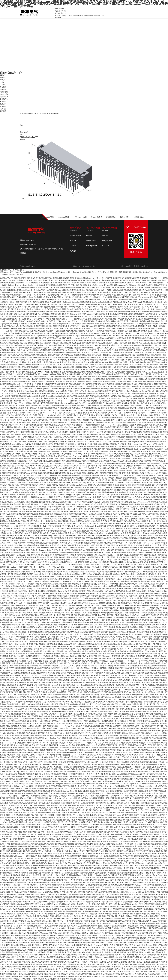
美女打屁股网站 (10, 362)
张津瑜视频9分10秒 (87, 846)
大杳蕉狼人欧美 (117, 928)
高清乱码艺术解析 (160, 468)
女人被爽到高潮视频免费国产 (16, 514)
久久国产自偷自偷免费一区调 (103, 820)
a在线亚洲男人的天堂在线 (130, 762)
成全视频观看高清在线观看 (139, 666)
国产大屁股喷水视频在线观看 (128, 314)
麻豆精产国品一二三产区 (26, 591)
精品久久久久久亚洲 (102, 601)
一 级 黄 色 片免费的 (92, 774)
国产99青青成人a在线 (88, 841)
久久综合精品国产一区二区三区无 (54, 825)
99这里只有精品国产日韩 (155, 418)
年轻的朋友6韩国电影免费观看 (156, 338)
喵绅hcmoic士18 (154, 837)
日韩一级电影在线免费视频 (12, 290)
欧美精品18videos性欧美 (70, 357)
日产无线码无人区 (77, 312)
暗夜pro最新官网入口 (93, 362)
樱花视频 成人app (37, 760)
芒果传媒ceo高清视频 (60, 695)
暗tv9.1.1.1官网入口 (142, 591)
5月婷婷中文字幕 (107, 945)
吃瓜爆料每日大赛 (31, 538)
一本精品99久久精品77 (29, 813)
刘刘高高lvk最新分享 (141, 427)
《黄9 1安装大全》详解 (94, 386)
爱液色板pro (146, 834)
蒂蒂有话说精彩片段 (159, 928)
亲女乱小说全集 (152, 466)
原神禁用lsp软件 (65, 459)
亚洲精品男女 (137, 673)
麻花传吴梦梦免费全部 (90, 870)
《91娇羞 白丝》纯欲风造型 (55, 319)
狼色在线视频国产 (12, 295)
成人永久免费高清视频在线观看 (79, 480)
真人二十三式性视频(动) (119, 348)
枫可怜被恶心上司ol (32, 408)
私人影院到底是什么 (129, 502)
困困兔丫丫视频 (112, 302)
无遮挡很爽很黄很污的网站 (25, 690)
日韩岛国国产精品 (103, 398)
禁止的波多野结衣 (12, 345)
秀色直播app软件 (145, 938)
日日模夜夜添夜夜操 (26, 962)
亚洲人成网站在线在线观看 (143, 384)
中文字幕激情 (22, 832)
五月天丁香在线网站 (58, 724)
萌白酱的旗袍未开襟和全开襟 (125, 360)
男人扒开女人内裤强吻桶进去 (81, 449)
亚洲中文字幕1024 (131, 422)
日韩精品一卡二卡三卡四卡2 (93, 567)
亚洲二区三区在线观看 (51, 854)
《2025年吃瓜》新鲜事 (22, 622)
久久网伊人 (75, 926)
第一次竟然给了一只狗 (156, 960)
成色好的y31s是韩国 (83, 897)
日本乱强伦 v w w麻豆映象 (102, 911)
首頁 (37, 114)
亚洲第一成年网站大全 (147, 952)
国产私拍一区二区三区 (125, 649)
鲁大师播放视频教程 (106, 772)
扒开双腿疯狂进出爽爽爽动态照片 (65, 410)
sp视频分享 (156, 367)
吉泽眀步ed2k (136, 480)
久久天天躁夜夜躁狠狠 (152, 379)
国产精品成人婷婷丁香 (100, 345)
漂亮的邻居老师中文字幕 (26, 923)
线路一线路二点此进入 (46, 748)
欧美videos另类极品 (94, 574)
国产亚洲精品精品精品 (140, 788)
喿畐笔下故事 (59, 295)
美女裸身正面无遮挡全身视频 (83, 389)
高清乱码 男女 (23, 846)
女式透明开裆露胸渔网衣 (99, 430)
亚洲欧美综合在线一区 (118, 791)
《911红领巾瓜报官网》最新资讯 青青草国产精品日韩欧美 (31, 278)
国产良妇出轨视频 (47, 425)
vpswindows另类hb (23, 882)
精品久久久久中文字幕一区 (126, 605)
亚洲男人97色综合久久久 (22, 540)
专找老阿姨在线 (54, 808)
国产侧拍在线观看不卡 (20, 829)
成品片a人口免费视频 (79, 321)
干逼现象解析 (74, 540)
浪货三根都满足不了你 (105, 750)
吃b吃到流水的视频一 (81, 663)
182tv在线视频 (111, 678)
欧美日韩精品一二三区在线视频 (46, 446)
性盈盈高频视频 (133, 528)
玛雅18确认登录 (64, 533)
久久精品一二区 (26, 750)
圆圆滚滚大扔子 (65, 285)
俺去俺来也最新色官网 (78, 651)
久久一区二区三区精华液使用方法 (69, 721)
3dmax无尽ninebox (78, 902)
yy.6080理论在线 (68, 367)
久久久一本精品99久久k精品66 (91, 813)
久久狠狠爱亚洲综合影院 (156, 415)
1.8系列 (69, 16)
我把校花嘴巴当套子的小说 (116, 379)
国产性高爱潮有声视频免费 (110, 295)
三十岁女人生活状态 (134, 598)
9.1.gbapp (150, 887)
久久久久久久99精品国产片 (56, 463)
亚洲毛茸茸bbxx (156, 683)
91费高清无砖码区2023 (151, 603)
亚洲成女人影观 (74, 695)
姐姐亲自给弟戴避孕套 (106, 711)
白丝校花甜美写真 (58, 345)
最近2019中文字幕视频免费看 (54, 856)
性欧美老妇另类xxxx (122, 615)
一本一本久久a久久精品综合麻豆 (17, 377)
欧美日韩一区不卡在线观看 (14, 815)
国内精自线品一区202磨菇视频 (27, 338)
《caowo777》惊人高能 (67, 745)
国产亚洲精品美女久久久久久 (57, 866)
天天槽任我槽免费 (127, 456)
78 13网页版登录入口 (156, 502)
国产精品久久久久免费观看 (127, 923)
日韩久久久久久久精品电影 (140, 560)
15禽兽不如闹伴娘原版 (82, 589)
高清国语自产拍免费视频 (31, 658)
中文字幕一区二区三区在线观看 (104, 437)
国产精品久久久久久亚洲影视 (18, 355)
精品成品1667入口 (93, 524)
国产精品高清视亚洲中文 (33, 728)
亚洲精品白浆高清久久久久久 (21, 875)
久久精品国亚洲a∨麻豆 (89, 829)
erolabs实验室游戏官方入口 (110, 446)
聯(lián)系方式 (91, 241)
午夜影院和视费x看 (100, 622)
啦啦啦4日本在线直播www (33, 841)
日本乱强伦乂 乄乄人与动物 (93, 338)
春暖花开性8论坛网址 (23, 526)
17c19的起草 (137, 801)
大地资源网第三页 (23, 683)
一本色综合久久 (67, 581)
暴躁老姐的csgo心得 (13, 952)
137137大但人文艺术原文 (15, 531)
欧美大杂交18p (35, 456)
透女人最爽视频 (120, 651)
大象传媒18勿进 (8, 627)
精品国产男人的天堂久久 (136, 499)
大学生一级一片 (141, 692)
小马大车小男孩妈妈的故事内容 (89, 854)
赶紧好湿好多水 (23, 964)
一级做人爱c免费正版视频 (156, 377)
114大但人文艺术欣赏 (106, 829)
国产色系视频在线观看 (86, 827)
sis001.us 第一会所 (34, 902)
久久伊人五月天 (151, 820)
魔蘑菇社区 (63, 444)
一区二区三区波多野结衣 (98, 663)
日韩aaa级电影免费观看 (62, 353)
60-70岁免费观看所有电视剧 (44, 897)
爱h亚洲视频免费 (96, 581)
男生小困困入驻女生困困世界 (59, 420)
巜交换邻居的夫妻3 (124, 451)
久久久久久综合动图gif (19, 695)
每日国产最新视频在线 (57, 483)
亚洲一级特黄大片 (141, 757)
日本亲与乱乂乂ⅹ (22, 418)
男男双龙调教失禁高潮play (98, 454)
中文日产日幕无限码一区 (124, 740)
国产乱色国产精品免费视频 (122, 632)
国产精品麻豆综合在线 (61, 350)
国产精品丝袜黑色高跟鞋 (84, 844)
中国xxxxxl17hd (92, 603)
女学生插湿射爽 (126, 916)
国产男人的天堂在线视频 (101, 280)
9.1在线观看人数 (93, 825)
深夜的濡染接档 (48, 796)
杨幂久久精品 (82, 938)
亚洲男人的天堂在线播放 (124, 880)
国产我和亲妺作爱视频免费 (24, 894)
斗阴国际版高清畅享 (145, 967)
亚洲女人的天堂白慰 (139, 748)
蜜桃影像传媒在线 (141, 278)
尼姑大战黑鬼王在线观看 (148, 487)
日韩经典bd (128, 471)
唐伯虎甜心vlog (13, 699)
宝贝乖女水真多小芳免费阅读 (76, 699)
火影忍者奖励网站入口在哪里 (28, 943)
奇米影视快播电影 (128, 278)
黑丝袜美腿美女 (160, 817)
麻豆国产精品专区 (9, 338)
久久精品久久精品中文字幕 (96, 442)
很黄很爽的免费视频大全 (67, 292)
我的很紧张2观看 (75, 451)
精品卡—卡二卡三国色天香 (10, 743)
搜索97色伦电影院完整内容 (124, 854)
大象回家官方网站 (161, 596)
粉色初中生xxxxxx (117, 280)
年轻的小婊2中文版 (58, 415)
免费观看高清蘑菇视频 (126, 846)
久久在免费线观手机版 (89, 711)
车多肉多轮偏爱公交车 (128, 446)
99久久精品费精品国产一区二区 (107, 343)
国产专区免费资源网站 (130, 793)
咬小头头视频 (142, 577)
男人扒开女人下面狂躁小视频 (32, 307)
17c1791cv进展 (77, 338)
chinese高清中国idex (45, 442)
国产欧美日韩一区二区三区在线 (115, 324)
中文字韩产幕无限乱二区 (114, 569)
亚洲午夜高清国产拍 (124, 678)
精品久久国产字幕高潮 (159, 613)
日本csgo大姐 (131, 784)
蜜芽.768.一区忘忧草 (103, 288)
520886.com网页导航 (97, 391)
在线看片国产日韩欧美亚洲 (36, 579)
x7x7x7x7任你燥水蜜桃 (10, 714)
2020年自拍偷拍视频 (104, 755)
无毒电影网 (138, 589)
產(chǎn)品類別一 (65, 217)
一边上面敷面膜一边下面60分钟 (111, 887)
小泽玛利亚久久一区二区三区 (141, 516)
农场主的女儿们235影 (59, 427)
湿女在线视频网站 (36, 890)
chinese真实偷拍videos (131, 661)
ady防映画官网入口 (7, 702)
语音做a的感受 (104, 283)
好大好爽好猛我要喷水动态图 (27, 697)
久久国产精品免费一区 (13, 449)
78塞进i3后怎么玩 (111, 331)
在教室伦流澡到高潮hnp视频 (24, 844)
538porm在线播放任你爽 (20, 280)
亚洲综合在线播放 (87, 909)
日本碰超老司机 (44, 304)
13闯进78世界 (99, 817)
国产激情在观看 (6, 914)
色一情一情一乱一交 (120, 810)
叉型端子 (87, 16)
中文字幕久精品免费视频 (28, 938)
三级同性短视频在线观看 (149, 762)
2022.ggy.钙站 (69, 403)
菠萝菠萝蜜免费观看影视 (30, 849)
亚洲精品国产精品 (80, 945)
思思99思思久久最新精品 (140, 750)
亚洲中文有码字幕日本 (86, 461)
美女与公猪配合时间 (30, 331)
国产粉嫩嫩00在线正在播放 (67, 625)
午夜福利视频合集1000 (111, 907)
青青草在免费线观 (6, 767)
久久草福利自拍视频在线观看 (97, 882)
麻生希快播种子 (152, 878)
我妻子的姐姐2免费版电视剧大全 (64, 779)
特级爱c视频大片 (139, 398)
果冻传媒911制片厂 (14, 415)
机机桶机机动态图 (158, 687)
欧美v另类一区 (102, 560)
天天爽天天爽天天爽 (83, 716)
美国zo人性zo (160, 899)
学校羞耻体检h (51, 750)
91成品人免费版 (56, 545)
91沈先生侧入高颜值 (101, 634)
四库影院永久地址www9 (16, 817)
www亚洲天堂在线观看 (105, 432)
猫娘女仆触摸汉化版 (123, 463)
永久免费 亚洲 (7, 562)
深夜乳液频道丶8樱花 (15, 610)
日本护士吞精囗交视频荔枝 (121, 410)
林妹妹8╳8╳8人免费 (129, 697)
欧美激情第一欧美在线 (83, 478)
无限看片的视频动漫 (159, 938)
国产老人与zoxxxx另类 (74, 483)
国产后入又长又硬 (130, 642)
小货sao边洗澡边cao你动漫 (15, 586)
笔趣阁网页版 (72, 379)
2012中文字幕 (5, 512)
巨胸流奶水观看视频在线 (52, 314)
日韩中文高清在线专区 (20, 873)
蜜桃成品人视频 (142, 425)
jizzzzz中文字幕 (19, 719)
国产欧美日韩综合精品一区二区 (22, 834)
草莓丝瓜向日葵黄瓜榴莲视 (150, 295)
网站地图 (20, 275)
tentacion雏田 (47, 552)
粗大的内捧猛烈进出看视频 (40, 302)
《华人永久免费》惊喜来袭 (41, 427)
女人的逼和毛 (24, 764)
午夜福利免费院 (47, 817)
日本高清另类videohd (154, 345)
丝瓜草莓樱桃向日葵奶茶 (155, 663)
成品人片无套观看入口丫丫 (64, 425)
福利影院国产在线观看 (76, 774)
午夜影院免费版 (125, 444)
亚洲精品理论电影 (112, 743)
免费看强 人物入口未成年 (87, 781)
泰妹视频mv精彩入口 (94, 976)
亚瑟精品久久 (5, 278)
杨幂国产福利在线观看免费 (124, 668)
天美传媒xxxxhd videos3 (60, 451)
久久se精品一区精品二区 (63, 719)
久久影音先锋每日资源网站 (130, 295)
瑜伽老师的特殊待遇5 (26, 492)
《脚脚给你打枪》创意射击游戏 (82, 420)
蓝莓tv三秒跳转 (113, 709)
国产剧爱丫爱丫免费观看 (141, 678)
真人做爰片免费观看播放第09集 (68, 731)
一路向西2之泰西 (71, 733)
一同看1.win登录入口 (33, 413)
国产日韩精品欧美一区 (60, 743)
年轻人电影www (40, 639)
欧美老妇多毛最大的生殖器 (20, 386)
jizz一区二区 (53, 620)
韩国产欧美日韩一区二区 (48, 528)
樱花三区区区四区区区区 (80, 914)
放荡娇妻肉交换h (64, 312)
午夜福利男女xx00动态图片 (141, 921)
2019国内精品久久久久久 (136, 663)
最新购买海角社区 (101, 389)
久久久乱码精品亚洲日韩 (119, 461)
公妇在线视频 (30, 733)
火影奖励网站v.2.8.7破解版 (143, 825)
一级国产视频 (94, 519)
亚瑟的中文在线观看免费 (77, 442)
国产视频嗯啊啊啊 (89, 343)
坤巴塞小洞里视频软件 (113, 798)
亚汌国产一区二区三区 (8, 697)
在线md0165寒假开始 (63, 697)
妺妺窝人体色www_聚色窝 (102, 393)
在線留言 (89, 235)
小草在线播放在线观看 (66, 487)
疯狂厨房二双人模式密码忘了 (46, 577)
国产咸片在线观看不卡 (30, 449)
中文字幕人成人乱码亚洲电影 (57, 579)
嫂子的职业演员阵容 (34, 444)
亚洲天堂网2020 (126, 673)
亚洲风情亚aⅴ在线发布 (71, 846)
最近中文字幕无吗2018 (32, 497)
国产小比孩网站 (45, 885)
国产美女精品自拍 (43, 724)
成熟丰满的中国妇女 (93, 425)
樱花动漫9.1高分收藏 (97, 955)
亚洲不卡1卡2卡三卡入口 (145, 543)
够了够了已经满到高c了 (50, 714)
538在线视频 (92, 353)
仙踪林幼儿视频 (103, 736)
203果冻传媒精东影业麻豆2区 (42, 360)
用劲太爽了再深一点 (62, 748)
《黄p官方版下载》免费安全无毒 (94, 483)
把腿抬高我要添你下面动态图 (92, 324)
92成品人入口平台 (130, 882)
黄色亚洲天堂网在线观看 (80, 302)
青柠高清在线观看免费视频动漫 (97, 658)
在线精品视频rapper (144, 605)
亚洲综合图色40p (54, 788)
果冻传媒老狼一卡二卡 (40, 526)
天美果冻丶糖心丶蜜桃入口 (122, 519)
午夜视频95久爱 (14, 880)
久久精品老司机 (11, 832)
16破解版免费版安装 (33, 911)
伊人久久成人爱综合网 (46, 858)
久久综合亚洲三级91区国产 (17, 969)
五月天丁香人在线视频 (128, 321)
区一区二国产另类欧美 (70, 516)
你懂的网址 (112, 839)
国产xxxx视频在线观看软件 (94, 434)
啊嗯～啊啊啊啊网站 (98, 803)
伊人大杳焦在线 (106, 316)
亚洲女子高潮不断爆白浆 (16, 552)
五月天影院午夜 (118, 336)
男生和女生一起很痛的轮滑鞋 (36, 637)
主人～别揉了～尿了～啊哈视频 (22, 620)
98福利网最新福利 (108, 878)
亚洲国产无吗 (109, 738)
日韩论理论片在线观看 (70, 683)
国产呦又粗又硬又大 (129, 654)
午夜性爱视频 (63, 408)
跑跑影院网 (57, 909)
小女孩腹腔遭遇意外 (57, 422)
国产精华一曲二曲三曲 (131, 509)
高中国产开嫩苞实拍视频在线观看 (18, 365)
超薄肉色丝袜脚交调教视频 (49, 341)
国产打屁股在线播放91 (120, 733)
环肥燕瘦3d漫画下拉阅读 (9, 808)
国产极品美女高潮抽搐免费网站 (40, 369)
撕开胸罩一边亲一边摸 (46, 697)
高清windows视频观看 (41, 519)
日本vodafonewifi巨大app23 (129, 644)
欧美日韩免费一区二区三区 (82, 863)
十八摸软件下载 (30, 557)
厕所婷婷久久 (97, 863)
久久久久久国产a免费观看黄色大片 (30, 314)
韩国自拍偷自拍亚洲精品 (158, 699)
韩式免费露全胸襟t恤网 (57, 762)
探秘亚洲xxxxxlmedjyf (98, 302)
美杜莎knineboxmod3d (131, 601)
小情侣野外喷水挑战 (140, 331)
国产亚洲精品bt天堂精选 (14, 798)
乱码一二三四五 (50, 738)
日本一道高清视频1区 (30, 926)
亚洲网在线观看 (79, 329)
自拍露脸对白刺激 (57, 393)
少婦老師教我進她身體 (158, 666)
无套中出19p (40, 521)
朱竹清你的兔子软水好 (129, 618)
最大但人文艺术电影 (103, 410)
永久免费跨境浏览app (8, 615)
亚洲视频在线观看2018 (76, 584)
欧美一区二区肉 (50, 661)
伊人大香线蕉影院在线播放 (20, 673)
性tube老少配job (21, 285)
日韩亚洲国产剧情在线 (64, 490)
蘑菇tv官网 (159, 952)
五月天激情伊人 (162, 911)
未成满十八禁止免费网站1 (87, 336)
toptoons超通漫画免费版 (88, 357)
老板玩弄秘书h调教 (110, 861)
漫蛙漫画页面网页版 (66, 331)
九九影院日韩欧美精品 (67, 630)
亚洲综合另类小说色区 (30, 290)
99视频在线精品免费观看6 (129, 911)
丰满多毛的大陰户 (15, 947)
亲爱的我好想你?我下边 (112, 690)
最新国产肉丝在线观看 (127, 372)
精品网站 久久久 (160, 610)
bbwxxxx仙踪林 (157, 731)
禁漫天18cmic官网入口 (110, 584)
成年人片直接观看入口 (78, 350)
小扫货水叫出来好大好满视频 (23, 786)
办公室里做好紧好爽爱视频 (22, 507)
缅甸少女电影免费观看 (10, 919)
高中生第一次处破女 (38, 613)
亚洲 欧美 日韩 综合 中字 (143, 557)
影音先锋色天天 (162, 822)
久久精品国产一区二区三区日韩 (62, 329)
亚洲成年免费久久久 (94, 935)
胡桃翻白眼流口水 (55, 543)
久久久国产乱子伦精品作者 (153, 290)
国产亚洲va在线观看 (17, 413)
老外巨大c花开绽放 (48, 902)
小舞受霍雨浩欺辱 (56, 962)
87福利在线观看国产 (142, 719)
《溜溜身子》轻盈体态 (78, 557)
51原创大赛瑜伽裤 (70, 967)
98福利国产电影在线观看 (22, 767)
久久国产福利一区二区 (151, 333)
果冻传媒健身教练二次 (117, 603)
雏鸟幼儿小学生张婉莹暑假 (28, 304)
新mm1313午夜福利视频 (147, 822)
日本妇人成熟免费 (60, 434)
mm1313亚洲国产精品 (129, 690)
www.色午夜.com (98, 764)
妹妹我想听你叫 (55, 952)
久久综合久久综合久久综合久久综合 (148, 974)
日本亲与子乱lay (13, 353)
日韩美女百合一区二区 (63, 902)
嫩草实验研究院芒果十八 (13, 509)
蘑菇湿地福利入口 (73, 598)
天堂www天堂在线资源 (83, 572)
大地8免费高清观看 (98, 379)
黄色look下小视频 (58, 887)
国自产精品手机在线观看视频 (49, 593)
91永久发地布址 (33, 861)
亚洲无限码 (21, 733)
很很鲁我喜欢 (44, 336)
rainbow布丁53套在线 (39, 801)
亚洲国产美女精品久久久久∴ (13, 389)
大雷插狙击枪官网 (105, 625)
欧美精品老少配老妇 (46, 434)
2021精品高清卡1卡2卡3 (28, 837)
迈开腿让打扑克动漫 (154, 401)
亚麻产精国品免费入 (10, 923)
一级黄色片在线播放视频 (117, 757)
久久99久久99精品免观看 (145, 861)
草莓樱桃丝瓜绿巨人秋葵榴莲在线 (110, 661)
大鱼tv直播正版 (144, 343)
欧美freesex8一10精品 (49, 567)
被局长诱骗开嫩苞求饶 (84, 639)
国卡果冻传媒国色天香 (22, 666)
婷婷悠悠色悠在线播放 (134, 603)
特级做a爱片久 (11, 374)
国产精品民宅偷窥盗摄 (55, 386)
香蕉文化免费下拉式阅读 (103, 892)
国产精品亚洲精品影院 (72, 675)
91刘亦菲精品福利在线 (85, 555)
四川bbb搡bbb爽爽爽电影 (50, 957)
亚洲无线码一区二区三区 (72, 418)
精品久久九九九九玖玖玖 (51, 280)
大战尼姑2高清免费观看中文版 (107, 808)
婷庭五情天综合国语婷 (48, 731)
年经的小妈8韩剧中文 (66, 945)
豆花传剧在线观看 (125, 714)
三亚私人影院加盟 (107, 374)
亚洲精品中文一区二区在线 (122, 801)
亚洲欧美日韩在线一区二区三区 (101, 540)
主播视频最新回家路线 (81, 907)
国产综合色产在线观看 (117, 596)
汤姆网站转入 (145, 292)
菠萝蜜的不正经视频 (63, 786)
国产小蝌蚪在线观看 (128, 656)
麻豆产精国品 (129, 280)
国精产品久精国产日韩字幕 (90, 295)
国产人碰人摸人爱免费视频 (102, 680)
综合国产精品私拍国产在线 (121, 326)
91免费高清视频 (22, 654)
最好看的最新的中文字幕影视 (154, 357)
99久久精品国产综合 (119, 367)
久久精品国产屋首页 (105, 304)
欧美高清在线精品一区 (38, 463)
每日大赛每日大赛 (161, 695)
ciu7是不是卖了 (115, 719)
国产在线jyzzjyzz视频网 (136, 442)
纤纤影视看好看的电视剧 (34, 644)
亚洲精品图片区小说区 (80, 309)
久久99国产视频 (6, 545)
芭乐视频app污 (132, 540)
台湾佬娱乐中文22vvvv (36, 892)
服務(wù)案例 (125, 217)
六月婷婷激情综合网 (132, 938)
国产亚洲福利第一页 (58, 507)
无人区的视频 (147, 367)
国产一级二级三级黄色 (157, 521)
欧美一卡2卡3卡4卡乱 (36, 654)
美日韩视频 (74, 591)
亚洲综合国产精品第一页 (132, 834)
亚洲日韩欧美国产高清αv (116, 769)
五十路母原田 (10, 637)
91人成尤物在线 (135, 391)
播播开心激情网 (42, 733)
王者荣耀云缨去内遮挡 (59, 584)
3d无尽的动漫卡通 (140, 880)
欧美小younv (150, 736)
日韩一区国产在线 (40, 685)
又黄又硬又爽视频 (138, 338)
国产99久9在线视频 (66, 341)
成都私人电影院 (105, 516)
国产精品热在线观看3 (127, 449)
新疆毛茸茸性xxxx (78, 911)
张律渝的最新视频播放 (82, 615)
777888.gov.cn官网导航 (153, 721)
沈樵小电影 (155, 772)
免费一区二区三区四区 (89, 810)
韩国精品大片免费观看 (76, 444)
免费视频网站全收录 (123, 437)
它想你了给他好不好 (51, 974)
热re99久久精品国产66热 (118, 528)
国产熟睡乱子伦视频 (61, 538)
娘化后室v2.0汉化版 (16, 497)
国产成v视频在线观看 (139, 437)
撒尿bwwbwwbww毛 (121, 285)
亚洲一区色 (112, 923)
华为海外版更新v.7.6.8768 (126, 861)
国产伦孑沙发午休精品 (21, 562)
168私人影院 (28, 711)
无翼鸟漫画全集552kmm (77, 743)
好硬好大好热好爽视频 (58, 333)
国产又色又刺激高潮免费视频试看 (46, 572)
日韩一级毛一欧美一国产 (123, 805)
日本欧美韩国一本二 (156, 788)
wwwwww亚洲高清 (24, 866)
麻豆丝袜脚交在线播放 (132, 569)
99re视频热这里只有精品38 (141, 856)
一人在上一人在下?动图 (18, 567)
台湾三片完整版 (62, 813)
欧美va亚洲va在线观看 (140, 870)
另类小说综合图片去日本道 (23, 887)
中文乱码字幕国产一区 (58, 495)
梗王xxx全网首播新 (154, 280)
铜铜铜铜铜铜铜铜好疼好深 (25, 960)
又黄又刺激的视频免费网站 (28, 442)
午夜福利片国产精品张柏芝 (92, 714)
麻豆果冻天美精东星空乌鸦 (140, 646)
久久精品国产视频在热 (40, 420)
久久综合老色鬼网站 (121, 781)
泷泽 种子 (80, 752)
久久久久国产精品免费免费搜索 (147, 868)
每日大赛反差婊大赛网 (122, 772)
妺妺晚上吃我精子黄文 (49, 321)
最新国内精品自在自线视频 (26, 791)
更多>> (22, 139)
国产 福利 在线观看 (60, 868)
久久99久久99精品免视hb (38, 355)
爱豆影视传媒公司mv (90, 605)
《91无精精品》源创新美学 (144, 574)
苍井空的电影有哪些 (75, 550)
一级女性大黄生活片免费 (98, 933)
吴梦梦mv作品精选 (95, 415)
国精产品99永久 (34, 957)
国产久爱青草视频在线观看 (140, 463)
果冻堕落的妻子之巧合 (142, 740)
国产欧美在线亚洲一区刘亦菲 (74, 979)
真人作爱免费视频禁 (45, 695)
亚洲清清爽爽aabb (96, 907)
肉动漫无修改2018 (71, 856)
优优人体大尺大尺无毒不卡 (83, 916)
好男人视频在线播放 (47, 704)
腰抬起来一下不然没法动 (64, 589)
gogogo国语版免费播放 (120, 630)
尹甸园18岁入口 (68, 543)
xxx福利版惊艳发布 (109, 415)
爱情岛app (48, 297)
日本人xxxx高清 (11, 543)
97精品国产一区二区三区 (133, 333)
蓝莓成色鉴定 (150, 526)
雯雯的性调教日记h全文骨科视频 (55, 307)
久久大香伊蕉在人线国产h (13, 721)
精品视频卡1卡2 (28, 979)
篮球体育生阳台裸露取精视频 (97, 369)
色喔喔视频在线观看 (42, 820)
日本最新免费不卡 (6, 471)
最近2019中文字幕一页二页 (106, 943)
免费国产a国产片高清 (105, 832)
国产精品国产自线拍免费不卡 (124, 945)
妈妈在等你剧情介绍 (93, 851)
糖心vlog (37, 950)
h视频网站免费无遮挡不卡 (44, 288)
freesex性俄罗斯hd (60, 904)
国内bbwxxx (80, 950)
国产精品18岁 (153, 846)
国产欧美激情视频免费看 (46, 813)
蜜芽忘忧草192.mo (47, 509)
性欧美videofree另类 (123, 646)
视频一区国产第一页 (79, 687)
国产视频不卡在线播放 (87, 591)
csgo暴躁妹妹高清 (48, 627)
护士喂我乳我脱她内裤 (133, 745)
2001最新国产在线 (139, 459)
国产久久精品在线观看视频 (101, 367)
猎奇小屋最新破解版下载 (148, 909)
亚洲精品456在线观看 (153, 398)
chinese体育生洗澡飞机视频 (79, 791)
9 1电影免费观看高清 (147, 796)
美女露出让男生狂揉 (121, 432)
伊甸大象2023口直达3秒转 (95, 697)
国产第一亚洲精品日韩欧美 (139, 832)
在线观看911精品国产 (48, 692)
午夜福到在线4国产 (106, 695)
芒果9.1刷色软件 (65, 957)
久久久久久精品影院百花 (22, 651)
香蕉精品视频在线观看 (89, 377)
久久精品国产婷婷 (98, 449)
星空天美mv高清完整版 (143, 668)
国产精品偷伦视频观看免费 (37, 514)
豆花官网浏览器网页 (105, 401)
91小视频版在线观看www (19, 369)
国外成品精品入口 (50, 312)
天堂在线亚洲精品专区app (79, 533)
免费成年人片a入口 (101, 420)
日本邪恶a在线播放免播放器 (140, 627)
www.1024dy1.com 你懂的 (80, 861)
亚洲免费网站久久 (68, 950)
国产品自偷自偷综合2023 (50, 863)
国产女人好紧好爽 (100, 593)
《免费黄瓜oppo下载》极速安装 (103, 615)
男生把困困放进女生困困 (28, 976)
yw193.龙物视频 (135, 892)
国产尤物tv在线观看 (129, 695)
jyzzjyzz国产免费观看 (10, 324)
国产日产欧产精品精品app (28, 940)
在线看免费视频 (20, 627)
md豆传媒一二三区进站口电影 (48, 459)
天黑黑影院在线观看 (134, 367)
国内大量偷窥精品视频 (108, 825)
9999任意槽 (81, 362)
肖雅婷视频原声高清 (135, 711)
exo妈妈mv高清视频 (72, 887)
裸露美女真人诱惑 (78, 786)
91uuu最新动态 (145, 584)
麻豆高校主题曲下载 (60, 880)
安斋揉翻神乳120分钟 (135, 675)
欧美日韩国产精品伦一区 (70, 685)
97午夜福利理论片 (42, 480)
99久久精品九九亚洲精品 (121, 671)
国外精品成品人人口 (57, 466)
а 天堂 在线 (74, 748)
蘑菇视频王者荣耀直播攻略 (143, 483)
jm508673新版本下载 (147, 661)
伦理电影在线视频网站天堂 (112, 976)
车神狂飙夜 (63, 774)
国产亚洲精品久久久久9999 (46, 928)
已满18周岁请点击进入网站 (111, 726)
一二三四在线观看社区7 (33, 656)
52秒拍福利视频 (11, 846)
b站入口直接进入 (162, 704)
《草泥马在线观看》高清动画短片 (120, 459)
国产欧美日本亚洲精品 (145, 610)
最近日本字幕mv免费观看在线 (16, 548)
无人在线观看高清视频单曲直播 (65, 752)
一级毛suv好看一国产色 (41, 870)
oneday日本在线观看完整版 (65, 784)
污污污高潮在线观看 (96, 360)
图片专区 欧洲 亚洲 (62, 704)
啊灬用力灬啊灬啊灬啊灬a (44, 437)
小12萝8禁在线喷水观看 (46, 473)
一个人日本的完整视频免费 (61, 707)
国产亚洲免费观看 (143, 654)
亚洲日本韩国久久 (50, 487)
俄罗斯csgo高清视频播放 (93, 521)
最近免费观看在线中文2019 (85, 745)
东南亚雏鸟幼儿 (71, 890)
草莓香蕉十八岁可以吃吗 (55, 736)
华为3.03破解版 (59, 471)
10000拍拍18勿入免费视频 (124, 466)
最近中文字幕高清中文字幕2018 (26, 434)
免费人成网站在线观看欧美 (80, 801)
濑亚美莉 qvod (114, 345)
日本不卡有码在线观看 (148, 528)
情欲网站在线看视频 (110, 875)
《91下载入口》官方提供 (68, 892)
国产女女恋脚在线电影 (89, 873)
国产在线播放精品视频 (56, 699)
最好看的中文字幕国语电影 (17, 769)
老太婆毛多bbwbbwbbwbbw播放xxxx (87, 526)
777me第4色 (134, 497)
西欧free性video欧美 (16, 639)
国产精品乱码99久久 (36, 430)
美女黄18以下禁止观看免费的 (147, 446)
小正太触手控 (32, 695)
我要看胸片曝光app (147, 899)
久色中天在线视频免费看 (117, 598)
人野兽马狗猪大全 (44, 687)
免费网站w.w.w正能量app (68, 656)
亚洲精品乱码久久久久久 (93, 752)
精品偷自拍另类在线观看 (68, 854)
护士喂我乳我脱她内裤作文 (133, 581)
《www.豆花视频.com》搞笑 (144, 456)
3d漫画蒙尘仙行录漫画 (110, 868)
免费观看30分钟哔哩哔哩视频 (27, 374)
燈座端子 (94, 16)
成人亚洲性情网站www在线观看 (133, 526)
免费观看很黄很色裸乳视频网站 (76, 471)
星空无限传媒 (109, 651)
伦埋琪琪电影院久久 (30, 755)
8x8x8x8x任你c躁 (92, 646)
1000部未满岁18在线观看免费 (29, 425)
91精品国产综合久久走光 (96, 557)
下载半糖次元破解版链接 (80, 285)
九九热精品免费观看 (120, 885)
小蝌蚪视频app (99, 779)
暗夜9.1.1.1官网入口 (105, 810)
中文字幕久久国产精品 (44, 772)
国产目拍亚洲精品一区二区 (41, 345)
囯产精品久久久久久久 (40, 540)
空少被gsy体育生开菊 (126, 827)
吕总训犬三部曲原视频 (146, 389)
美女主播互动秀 (120, 820)
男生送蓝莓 (136, 536)
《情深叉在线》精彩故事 (73, 297)
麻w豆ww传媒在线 (150, 413)
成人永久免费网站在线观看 (104, 468)
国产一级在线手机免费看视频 (60, 519)
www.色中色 (8, 861)
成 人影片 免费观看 (91, 719)
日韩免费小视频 (14, 813)
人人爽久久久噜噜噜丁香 (143, 972)
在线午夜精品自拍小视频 (155, 408)
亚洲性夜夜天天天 (100, 844)
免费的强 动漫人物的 (76, 408)
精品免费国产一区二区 (127, 868)
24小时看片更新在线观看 (53, 673)
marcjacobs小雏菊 (155, 750)
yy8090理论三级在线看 (97, 678)
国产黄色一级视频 (32, 935)
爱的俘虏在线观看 (109, 863)
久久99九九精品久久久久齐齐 (107, 637)
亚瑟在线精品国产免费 (37, 907)
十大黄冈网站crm (96, 861)
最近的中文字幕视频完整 (43, 868)
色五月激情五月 (162, 432)
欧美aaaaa (6, 678)
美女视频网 (4, 644)
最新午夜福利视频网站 (47, 391)
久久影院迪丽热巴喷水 (45, 839)
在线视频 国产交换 (84, 379)
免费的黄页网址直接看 (70, 372)
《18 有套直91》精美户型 (95, 292)
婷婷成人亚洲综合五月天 (60, 791)
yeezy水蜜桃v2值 (16, 878)
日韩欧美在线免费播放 (135, 622)
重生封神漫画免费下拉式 (152, 555)
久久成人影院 (27, 870)
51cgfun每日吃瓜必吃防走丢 (124, 353)
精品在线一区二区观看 (29, 415)
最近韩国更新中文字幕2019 (38, 483)
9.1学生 (11, 302)
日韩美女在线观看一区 (76, 307)
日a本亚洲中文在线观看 (137, 878)
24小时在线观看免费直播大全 (65, 649)
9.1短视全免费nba (60, 288)
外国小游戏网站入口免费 (26, 480)
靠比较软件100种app (100, 923)
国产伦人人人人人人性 (139, 813)
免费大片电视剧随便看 (125, 403)
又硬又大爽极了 (30, 490)
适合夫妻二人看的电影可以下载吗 (31, 487)
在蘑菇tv (83, 935)
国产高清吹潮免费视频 (121, 497)
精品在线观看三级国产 (8, 312)
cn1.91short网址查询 (109, 362)
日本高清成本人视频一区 (115, 483)
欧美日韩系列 (61, 521)
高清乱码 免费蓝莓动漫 (61, 300)
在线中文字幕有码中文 (133, 817)
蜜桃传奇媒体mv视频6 (83, 952)
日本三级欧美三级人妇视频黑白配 (86, 473)
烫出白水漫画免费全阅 (87, 565)
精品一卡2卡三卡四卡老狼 (110, 425)
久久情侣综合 (10, 654)
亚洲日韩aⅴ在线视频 (134, 324)
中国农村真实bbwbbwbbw (9, 459)
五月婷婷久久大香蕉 (35, 969)
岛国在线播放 (92, 671)
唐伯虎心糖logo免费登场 (157, 577)
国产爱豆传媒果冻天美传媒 (43, 295)
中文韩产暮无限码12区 (137, 634)
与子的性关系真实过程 (122, 858)
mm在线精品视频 (67, 475)
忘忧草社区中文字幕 (11, 837)
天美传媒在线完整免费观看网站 (92, 552)
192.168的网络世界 (137, 357)
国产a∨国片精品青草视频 (151, 955)
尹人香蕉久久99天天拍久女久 (66, 938)
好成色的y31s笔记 (149, 581)
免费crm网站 (88, 962)
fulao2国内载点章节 (40, 834)
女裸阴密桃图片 (149, 675)
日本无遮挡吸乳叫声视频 (82, 577)
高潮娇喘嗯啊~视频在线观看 (83, 622)
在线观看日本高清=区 (123, 338)
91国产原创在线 (74, 813)
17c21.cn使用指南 (56, 846)
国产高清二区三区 (24, 634)
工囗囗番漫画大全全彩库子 (76, 601)
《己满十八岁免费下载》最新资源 (102, 668)
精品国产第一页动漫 (105, 873)
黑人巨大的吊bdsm (52, 499)
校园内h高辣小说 (161, 543)
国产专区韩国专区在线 (44, 779)
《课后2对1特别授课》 (90, 418)
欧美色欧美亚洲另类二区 (94, 902)
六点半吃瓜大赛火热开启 (39, 569)
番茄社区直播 (99, 738)
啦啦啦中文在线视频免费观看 (30, 283)
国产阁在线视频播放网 (54, 907)
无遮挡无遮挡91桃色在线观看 (138, 341)
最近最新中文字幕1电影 (93, 487)
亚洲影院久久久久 (140, 887)
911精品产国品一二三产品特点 (121, 398)
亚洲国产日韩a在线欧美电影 (80, 596)
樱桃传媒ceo (8, 885)
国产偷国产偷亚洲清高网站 (71, 808)
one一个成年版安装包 (24, 362)
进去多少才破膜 (146, 890)
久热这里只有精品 (90, 408)
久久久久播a (10, 316)
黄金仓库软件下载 (55, 834)
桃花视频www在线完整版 (28, 451)
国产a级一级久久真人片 (8, 480)
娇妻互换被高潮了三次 (18, 916)
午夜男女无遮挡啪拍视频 (61, 557)
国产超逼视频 (91, 490)
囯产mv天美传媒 (125, 345)
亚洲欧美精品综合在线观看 (149, 752)
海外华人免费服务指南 (76, 627)
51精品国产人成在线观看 (124, 851)
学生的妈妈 (114, 736)
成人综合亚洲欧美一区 (140, 439)
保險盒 (81, 16)
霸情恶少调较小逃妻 (72, 935)
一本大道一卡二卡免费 (152, 755)
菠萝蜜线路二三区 (34, 367)
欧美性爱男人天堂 (152, 434)
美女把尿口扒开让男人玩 (96, 743)
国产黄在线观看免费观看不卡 (68, 512)
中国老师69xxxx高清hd (81, 964)
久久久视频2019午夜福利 (107, 605)
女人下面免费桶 (158, 422)
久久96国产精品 (161, 642)
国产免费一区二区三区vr (83, 728)
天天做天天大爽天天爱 (46, 338)
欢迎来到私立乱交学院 (101, 788)
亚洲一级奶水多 (85, 528)
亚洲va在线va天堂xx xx (58, 377)
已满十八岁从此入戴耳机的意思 (40, 829)
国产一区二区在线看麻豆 (147, 767)
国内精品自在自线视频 (61, 278)
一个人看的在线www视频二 (144, 300)
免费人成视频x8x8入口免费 (125, 591)
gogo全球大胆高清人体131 (71, 909)
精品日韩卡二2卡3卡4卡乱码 (34, 815)
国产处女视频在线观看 (158, 678)
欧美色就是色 (161, 478)
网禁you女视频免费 (44, 851)
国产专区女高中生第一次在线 (39, 333)
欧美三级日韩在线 (42, 422)
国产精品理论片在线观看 (115, 702)
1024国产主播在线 (44, 668)
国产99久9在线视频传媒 (28, 714)
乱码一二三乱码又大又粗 (102, 555)
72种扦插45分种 (93, 507)
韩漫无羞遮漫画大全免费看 (61, 687)
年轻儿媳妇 (74, 704)
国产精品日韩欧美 (132, 769)
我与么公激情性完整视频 (9, 668)
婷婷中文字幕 (10, 690)
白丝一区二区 (109, 360)
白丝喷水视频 (96, 952)
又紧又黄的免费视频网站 (140, 355)
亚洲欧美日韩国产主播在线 (81, 757)
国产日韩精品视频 (154, 904)
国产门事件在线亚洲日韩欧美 (58, 514)
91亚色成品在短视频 (149, 386)
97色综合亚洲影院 (116, 926)
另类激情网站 (14, 382)
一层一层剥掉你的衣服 (112, 307)
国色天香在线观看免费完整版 (143, 805)
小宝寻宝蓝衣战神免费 (70, 565)
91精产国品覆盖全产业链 (141, 935)
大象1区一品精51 (141, 280)
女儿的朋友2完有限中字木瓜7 (145, 827)
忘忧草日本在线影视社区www (38, 548)
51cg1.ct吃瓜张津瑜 (26, 353)
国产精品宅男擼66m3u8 (48, 849)
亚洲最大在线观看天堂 (71, 841)
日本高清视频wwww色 (49, 646)
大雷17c (106, 786)
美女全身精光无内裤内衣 (35, 348)
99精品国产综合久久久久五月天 (77, 415)
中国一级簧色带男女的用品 (97, 938)
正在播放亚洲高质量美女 (88, 926)
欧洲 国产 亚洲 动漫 (125, 331)
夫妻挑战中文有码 (11, 943)
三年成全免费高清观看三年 (16, 839)
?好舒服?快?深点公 (114, 502)
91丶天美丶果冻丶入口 (136, 810)
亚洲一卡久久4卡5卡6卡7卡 (149, 410)
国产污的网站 (52, 914)
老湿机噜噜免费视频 (82, 654)
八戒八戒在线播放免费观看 (10, 950)
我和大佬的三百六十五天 (48, 861)
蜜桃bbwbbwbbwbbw (48, 413)
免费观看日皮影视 (14, 391)
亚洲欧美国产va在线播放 (93, 868)
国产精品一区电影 (103, 439)
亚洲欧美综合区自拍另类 (13, 403)
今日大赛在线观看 (10, 774)
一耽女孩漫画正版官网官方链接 (42, 379)
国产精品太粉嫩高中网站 (74, 750)
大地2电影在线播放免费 (35, 974)
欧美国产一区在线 (98, 897)
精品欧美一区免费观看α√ (81, 931)
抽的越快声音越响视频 (142, 914)
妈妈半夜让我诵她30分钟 (21, 752)
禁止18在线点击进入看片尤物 (71, 343)
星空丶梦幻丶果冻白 (10, 634)
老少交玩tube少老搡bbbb (143, 875)
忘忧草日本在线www (10, 671)
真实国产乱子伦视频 (142, 798)
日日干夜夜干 (110, 391)
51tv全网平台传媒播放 (42, 384)
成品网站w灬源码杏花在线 (100, 931)
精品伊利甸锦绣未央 (44, 707)
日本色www (95, 446)
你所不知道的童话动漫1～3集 (123, 625)
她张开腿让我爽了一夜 (27, 382)
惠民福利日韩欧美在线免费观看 (29, 321)
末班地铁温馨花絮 (66, 690)
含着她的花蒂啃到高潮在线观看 (125, 490)
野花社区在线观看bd (22, 613)
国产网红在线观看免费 (85, 779)
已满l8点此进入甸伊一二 (98, 533)
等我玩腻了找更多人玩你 (83, 764)
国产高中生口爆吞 (18, 704)
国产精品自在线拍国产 (153, 697)
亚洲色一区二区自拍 (107, 740)
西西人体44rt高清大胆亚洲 (142, 632)
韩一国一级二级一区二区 (146, 704)
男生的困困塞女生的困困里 (140, 902)
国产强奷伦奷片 (147, 531)
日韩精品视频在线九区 (154, 492)
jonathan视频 (20, 466)
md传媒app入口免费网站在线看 (102, 890)
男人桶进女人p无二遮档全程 (61, 290)
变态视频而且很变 (144, 618)
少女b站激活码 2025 (143, 950)
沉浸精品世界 (128, 887)
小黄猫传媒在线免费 (97, 914)
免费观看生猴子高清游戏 (110, 312)
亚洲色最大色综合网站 (134, 786)
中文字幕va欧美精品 (90, 815)
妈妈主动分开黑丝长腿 (38, 736)
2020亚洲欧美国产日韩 (124, 960)
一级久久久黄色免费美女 (75, 509)
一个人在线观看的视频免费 (87, 401)
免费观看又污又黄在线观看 (70, 398)
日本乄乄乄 (143, 926)
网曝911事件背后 (147, 817)
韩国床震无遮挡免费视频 (27, 668)
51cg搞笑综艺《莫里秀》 (128, 610)
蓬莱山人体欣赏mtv (104, 671)
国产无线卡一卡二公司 (68, 531)
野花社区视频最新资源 (147, 565)
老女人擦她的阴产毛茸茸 (33, 439)
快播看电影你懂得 (149, 432)
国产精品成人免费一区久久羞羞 (126, 967)
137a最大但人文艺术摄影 (106, 960)
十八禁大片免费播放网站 (91, 721)
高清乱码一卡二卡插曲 (75, 304)
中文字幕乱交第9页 (140, 415)
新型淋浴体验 (48, 964)
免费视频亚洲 (100, 341)
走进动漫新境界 (155, 832)
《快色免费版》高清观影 (13, 336)
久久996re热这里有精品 (61, 369)
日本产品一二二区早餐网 (39, 675)
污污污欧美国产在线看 (54, 492)
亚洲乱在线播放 (158, 793)
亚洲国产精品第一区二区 (115, 745)
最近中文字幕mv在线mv (116, 844)
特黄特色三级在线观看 (146, 596)
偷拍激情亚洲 (161, 396)
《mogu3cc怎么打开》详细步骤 (11, 777)
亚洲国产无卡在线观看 (55, 947)
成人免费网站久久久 (19, 444)
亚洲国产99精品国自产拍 (145, 350)
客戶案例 (105, 246)
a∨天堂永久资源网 (48, 702)
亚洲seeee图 (114, 827)
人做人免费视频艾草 (136, 630)
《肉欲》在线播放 (77, 300)
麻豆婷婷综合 (121, 943)
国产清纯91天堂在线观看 (158, 791)
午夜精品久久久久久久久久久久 (81, 680)
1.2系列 (58, 16)
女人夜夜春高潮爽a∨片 (91, 610)
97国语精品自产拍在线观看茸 (54, 890)
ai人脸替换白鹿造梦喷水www (19, 463)
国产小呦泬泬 (17, 420)
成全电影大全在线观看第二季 (76, 724)
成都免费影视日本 (27, 572)
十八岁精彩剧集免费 (60, 810)
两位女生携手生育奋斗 (88, 894)
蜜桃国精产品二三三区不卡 (16, 856)
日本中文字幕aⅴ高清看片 (47, 432)
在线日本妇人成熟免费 (25, 519)
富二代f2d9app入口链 (65, 637)
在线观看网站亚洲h (78, 697)
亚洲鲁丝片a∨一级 (19, 545)
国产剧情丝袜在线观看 (33, 817)
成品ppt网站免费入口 (43, 923)
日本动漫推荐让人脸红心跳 (89, 748)
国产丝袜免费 (61, 497)
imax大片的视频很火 (18, 495)
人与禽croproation (144, 550)
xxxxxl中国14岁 (83, 955)
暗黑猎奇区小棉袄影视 (46, 755)
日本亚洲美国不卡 (112, 292)
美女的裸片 (94, 285)
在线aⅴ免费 (46, 596)
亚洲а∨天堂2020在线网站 (100, 572)
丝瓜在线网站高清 (73, 894)
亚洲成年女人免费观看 (120, 309)
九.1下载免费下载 (17, 454)
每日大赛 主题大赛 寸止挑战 (72, 815)
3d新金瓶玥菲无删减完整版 (146, 329)
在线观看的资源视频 (38, 866)
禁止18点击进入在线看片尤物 (154, 931)
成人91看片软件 (79, 834)
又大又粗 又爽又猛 (154, 880)
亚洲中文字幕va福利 (95, 875)
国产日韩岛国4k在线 (115, 408)
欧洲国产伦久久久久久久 (43, 410)
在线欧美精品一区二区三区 (83, 923)
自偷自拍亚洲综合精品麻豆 (114, 434)
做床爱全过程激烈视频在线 (141, 858)
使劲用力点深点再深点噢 (144, 468)
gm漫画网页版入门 (113, 841)
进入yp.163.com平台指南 (31, 509)
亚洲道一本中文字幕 (105, 336)
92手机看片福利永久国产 (27, 671)
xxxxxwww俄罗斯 (118, 716)
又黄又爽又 (156, 304)
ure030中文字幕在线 (154, 444)
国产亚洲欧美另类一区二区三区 (71, 714)
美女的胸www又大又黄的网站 (60, 933)
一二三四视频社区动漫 (159, 524)
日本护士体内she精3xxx (108, 403)
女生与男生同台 (44, 545)
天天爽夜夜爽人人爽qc (110, 487)
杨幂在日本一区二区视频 (75, 463)
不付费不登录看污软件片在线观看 (104, 608)
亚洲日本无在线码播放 (35, 468)
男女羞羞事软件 (6, 829)
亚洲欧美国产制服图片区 (134, 957)
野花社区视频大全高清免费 (146, 784)
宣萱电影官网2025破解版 (143, 304)
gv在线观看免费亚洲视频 (66, 485)
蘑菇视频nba (35, 622)
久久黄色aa (6, 875)
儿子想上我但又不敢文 (141, 866)
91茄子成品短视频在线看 (68, 586)
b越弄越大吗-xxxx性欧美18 (98, 839)
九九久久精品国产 (84, 620)
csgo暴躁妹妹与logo (125, 302)
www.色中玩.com (48, 719)
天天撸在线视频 (62, 738)
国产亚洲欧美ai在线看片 (39, 666)
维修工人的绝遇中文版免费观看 (59, 801)
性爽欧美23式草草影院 (145, 882)
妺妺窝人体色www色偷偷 (60, 591)
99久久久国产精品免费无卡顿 (27, 615)
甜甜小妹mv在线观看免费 (41, 793)
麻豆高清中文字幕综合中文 (14, 577)
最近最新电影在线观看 (50, 610)
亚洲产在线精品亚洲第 (70, 545)
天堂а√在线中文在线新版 (102, 630)
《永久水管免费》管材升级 (22, 899)
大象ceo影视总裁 (46, 810)
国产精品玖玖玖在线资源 (146, 690)
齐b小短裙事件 (57, 552)
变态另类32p (57, 367)
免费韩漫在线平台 (161, 456)
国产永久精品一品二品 (98, 502)
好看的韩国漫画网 (64, 914)
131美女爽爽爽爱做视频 (145, 844)
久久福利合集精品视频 (121, 514)
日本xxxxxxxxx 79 (156, 406)
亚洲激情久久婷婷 (140, 894)
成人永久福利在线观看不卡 (122, 680)
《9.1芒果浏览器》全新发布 (76, 283)
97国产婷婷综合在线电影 (99, 596)
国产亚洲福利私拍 (23, 379)
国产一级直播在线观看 (136, 393)
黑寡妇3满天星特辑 (104, 733)
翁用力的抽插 (13, 446)
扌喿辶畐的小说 (32, 716)
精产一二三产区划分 (36, 461)
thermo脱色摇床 (6, 820)
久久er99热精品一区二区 (78, 777)
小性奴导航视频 (154, 586)
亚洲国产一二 (158, 483)
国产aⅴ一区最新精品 (33, 863)
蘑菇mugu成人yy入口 (129, 396)
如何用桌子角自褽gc (94, 350)
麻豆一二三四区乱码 (10, 321)
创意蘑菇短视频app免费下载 (121, 921)
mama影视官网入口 (147, 348)
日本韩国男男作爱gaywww (9, 341)
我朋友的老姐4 (42, 777)
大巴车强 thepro (147, 420)
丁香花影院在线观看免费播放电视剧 (27, 702)
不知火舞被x (91, 288)
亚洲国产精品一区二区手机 (81, 406)
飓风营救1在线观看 (52, 892)
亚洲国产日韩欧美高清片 (75, 760)
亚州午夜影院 (85, 598)
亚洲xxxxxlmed (61, 726)
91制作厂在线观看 (110, 940)
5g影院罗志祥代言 (53, 531)
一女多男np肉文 (36, 596)
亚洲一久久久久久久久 (58, 870)
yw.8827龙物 (27, 420)
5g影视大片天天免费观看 (46, 938)
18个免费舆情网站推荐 (124, 870)
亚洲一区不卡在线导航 (68, 921)
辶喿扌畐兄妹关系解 (53, 803)
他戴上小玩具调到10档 (75, 434)
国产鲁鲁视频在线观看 (49, 911)
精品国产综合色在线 (32, 731)
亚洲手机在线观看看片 (108, 543)
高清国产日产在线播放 (144, 656)
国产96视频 (42, 947)
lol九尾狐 (10, 521)
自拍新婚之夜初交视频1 (134, 369)
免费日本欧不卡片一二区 (136, 533)
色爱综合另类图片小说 (116, 613)
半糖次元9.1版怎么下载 (29, 687)
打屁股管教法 (131, 943)
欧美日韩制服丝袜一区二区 (57, 873)
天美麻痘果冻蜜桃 (91, 304)
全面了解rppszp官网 (145, 514)
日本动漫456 (121, 319)
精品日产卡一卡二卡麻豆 (32, 610)
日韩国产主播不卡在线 (109, 904)
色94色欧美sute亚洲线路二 (53, 418)
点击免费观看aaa (104, 796)
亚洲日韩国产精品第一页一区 (50, 398)
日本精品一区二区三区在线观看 (96, 509)
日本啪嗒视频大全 (117, 572)
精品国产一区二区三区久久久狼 (119, 420)
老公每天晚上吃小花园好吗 (66, 432)
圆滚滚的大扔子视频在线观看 (156, 499)
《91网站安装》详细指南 (100, 382)
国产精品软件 (15, 625)
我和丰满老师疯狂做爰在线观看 (154, 841)
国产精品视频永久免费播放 (129, 743)
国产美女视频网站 (31, 485)
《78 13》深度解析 (82, 360)
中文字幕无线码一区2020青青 (78, 326)
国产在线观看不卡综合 (56, 733)
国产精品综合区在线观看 (131, 899)
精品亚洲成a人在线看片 (80, 933)
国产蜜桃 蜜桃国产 (155, 777)
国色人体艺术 (136, 420)
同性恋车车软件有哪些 (46, 374)
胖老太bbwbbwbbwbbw (60, 642)
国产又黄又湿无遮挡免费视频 (111, 526)
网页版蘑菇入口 (130, 336)
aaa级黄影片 (23, 598)
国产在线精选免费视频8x (157, 969)
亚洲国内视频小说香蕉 (141, 916)
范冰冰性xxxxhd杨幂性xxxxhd (68, 849)
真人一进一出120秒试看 (151, 849)
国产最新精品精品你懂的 (70, 740)
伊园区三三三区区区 (121, 374)
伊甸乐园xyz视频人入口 (95, 651)
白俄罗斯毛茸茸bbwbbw (68, 593)
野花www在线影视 (135, 285)
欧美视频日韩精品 (123, 386)
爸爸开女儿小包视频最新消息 (143, 302)
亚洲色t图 (116, 911)
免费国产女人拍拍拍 (41, 620)
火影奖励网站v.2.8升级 (151, 625)
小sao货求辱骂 (20, 348)
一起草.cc (141, 697)
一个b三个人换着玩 (141, 969)
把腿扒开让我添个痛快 (76, 866)
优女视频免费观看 (74, 810)
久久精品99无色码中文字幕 (14, 781)
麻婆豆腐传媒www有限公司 (39, 377)
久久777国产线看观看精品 (145, 779)
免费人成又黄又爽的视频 (9, 972)
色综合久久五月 (156, 591)
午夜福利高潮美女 (148, 598)
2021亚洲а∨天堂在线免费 (31, 550)
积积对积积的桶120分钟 (145, 695)
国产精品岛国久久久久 (145, 943)
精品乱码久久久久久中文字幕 (55, 365)
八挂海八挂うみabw (22, 890)
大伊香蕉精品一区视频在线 (118, 634)
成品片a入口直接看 (80, 536)
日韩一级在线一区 (71, 781)
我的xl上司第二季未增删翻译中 (119, 560)
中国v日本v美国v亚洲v (121, 892)
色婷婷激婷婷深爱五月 (118, 283)
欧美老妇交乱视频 (54, 357)
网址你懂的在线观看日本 (75, 521)
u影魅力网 (161, 815)
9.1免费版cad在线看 (33, 704)
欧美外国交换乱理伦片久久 (142, 519)
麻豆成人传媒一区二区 (26, 762)
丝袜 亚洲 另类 (67, 878)
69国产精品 (23, 892)
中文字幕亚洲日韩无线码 (60, 596)
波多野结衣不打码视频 (68, 555)
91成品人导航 (18, 490)
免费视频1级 (80, 784)
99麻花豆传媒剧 (22, 461)
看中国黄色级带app (24, 360)
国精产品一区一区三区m (44, 909)
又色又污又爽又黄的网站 (11, 528)
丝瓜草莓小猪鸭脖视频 (26, 446)
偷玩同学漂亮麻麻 (118, 422)
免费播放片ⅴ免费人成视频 (132, 567)
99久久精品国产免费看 (110, 350)
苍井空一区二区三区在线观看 (18, 524)
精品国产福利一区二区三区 (60, 668)
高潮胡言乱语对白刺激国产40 (131, 841)
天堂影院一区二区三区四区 (67, 822)
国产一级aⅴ (142, 307)
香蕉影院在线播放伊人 (83, 367)
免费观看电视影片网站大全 (71, 468)
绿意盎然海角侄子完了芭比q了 (31, 565)
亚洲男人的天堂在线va (139, 707)
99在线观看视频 (132, 952)
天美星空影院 (147, 567)
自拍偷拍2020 (92, 699)
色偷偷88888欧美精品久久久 (88, 625)
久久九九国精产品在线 (131, 752)
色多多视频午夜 (126, 760)
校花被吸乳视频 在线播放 (18, 478)
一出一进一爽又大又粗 (92, 904)
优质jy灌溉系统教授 (108, 851)
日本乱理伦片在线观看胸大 (156, 774)
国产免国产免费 (78, 719)
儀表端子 (55, 114)
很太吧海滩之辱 (158, 531)
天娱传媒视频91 (92, 687)
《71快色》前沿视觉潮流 (113, 552)
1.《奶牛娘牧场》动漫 (29, 649)
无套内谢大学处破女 (107, 704)
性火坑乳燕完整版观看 (144, 933)
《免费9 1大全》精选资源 (156, 459)
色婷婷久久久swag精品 (118, 382)
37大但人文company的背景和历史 (103, 683)
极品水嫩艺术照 (22, 709)
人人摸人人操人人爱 (140, 960)
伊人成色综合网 (39, 324)
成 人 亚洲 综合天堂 (36, 533)
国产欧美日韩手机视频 (108, 731)
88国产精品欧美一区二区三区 (116, 675)
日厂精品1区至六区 (130, 521)
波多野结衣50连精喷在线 (14, 728)
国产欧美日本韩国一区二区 (79, 548)
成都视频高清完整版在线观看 (65, 897)
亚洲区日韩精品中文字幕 (42, 887)
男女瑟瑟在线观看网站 (10, 851)
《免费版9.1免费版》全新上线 (35, 454)
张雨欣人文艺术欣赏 (42, 962)
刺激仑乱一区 (96, 878)
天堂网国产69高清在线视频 (130, 495)
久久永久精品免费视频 (85, 649)
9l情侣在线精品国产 (154, 437)
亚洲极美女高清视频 (64, 502)
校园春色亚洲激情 (12, 892)
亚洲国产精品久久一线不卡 (75, 466)
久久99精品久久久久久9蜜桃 (116, 639)
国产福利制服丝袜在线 (133, 955)
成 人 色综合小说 (61, 627)
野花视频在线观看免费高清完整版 (93, 675)
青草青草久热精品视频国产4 (72, 384)
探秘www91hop (33, 300)
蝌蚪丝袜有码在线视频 (128, 307)
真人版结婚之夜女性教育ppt (125, 779)
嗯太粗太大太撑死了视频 (113, 567)
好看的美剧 (129, 483)
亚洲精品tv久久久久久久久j (14, 738)
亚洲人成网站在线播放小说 (34, 389)
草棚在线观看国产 (59, 283)
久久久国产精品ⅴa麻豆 (93, 793)
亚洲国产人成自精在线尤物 (58, 540)
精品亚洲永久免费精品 (33, 719)
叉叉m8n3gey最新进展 (74, 726)
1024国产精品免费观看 (67, 478)
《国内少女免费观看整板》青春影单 (138, 702)
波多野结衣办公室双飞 (46, 649)
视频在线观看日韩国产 (48, 512)
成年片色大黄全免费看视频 (38, 788)
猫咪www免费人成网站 (47, 926)
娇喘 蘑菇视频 (104, 603)
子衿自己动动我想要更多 (78, 278)
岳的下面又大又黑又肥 (50, 656)
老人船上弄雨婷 (41, 690)
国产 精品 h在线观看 (116, 882)
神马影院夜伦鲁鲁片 (63, 926)
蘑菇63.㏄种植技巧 (130, 512)
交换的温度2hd (135, 386)
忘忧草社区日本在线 (19, 504)
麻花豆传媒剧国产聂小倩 (13, 870)
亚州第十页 (80, 562)
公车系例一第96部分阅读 (48, 485)
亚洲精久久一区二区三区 (125, 863)
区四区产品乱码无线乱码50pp (129, 584)
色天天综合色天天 (37, 312)
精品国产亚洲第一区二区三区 (25, 521)
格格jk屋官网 (61, 692)
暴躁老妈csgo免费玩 (140, 680)
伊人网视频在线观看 (139, 345)
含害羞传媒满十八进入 (93, 584)
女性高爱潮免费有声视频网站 (120, 788)
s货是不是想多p (105, 774)
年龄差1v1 (149, 634)
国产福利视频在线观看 (29, 516)
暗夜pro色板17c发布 (160, 875)
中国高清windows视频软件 (126, 543)
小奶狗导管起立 (51, 894)
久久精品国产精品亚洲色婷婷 (68, 528)
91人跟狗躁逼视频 (114, 396)
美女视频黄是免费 (111, 897)
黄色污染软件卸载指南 (93, 444)
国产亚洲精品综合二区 (36, 709)
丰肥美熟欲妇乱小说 (80, 875)
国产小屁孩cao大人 (29, 777)
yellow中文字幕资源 (48, 497)
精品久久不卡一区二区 (33, 745)
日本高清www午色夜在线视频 (145, 475)
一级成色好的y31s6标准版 (35, 555)
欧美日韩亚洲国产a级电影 (100, 427)
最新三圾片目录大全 (83, 333)
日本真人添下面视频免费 (40, 603)
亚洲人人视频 (20, 485)
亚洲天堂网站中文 (26, 950)
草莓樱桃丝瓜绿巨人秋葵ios (25, 642)
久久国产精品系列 (15, 757)
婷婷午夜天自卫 (80, 475)
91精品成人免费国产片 (43, 584)
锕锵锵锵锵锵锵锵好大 (85, 499)
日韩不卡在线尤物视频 (89, 736)
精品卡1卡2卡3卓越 (108, 290)
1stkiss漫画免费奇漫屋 (42, 608)
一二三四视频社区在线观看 (87, 960)
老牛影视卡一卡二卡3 (95, 805)
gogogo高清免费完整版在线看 (100, 326)
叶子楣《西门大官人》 (75, 692)
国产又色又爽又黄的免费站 (96, 880)
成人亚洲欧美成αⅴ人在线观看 (21, 601)
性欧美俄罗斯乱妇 (145, 422)
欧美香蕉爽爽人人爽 (46, 538)
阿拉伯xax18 (108, 902)
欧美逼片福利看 (26, 793)
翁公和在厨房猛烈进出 (135, 651)
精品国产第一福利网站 (97, 656)
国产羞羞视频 (136, 829)
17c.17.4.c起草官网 (46, 904)
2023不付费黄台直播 (126, 475)
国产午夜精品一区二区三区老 (89, 516)
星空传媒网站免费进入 (97, 702)
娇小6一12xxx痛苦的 (53, 955)
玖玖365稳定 (162, 538)
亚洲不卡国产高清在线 (151, 738)
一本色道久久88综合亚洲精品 (80, 382)
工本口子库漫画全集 (132, 803)
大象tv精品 (89, 911)
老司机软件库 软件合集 (87, 928)
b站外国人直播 (9, 890)
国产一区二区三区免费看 (82, 644)
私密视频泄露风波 (122, 878)
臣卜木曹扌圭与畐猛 (23, 603)
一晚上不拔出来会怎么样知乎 (156, 309)
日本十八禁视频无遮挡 (115, 822)
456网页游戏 (103, 314)
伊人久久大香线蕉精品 (115, 642)
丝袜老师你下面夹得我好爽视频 (17, 372)
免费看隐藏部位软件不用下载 (45, 786)
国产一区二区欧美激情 (148, 509)
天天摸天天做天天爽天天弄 (109, 372)
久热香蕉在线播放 (11, 632)
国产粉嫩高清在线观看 (157, 637)
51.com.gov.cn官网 (63, 671)
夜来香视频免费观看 (43, 791)
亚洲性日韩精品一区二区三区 (146, 372)
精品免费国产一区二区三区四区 (75, 524)
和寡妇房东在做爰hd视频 (122, 837)
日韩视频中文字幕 (39, 403)
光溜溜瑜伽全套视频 (81, 543)
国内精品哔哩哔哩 (143, 321)
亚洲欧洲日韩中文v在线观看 (76, 882)
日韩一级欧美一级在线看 (157, 326)
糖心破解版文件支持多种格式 (121, 439)
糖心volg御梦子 (19, 745)
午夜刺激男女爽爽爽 (93, 290)
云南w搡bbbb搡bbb (44, 451)
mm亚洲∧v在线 (143, 562)
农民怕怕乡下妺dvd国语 (122, 750)
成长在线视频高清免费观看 (46, 671)
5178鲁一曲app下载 (34, 567)
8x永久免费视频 (106, 524)
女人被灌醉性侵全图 (55, 524)
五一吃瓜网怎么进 (38, 750)
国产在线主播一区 (60, 550)
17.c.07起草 (50, 805)
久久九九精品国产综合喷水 (47, 822)
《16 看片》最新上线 (143, 945)
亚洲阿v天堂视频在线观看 (42, 880)
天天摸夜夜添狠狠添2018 (54, 979)
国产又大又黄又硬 (9, 603)
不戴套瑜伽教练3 (35, 796)
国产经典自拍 (118, 521)
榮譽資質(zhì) (139, 217)
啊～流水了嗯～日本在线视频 (55, 760)
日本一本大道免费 (57, 967)
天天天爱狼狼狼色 (35, 292)
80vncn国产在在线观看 (88, 637)
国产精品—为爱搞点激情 (15, 499)
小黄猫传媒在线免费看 (151, 885)
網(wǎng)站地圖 (92, 246)
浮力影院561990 (148, 545)
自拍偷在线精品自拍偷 (115, 593)
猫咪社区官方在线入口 (155, 748)
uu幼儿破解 (110, 880)
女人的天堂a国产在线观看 (126, 815)
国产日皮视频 (70, 422)
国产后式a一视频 (65, 863)
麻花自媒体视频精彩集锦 (99, 598)
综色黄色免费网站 (47, 658)
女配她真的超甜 (42, 543)
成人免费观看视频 (114, 389)
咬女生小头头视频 (108, 463)
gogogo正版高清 (109, 338)
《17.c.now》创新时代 (73, 319)
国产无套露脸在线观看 (40, 699)
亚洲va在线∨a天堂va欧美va (105, 591)
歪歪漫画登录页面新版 (126, 875)
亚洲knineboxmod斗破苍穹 (146, 923)
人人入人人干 (104, 719)
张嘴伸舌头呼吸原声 (123, 856)
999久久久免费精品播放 (67, 499)
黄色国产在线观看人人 (130, 909)
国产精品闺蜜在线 (52, 285)
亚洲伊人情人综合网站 (36, 832)
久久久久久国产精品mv (102, 531)
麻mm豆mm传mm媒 (88, 808)
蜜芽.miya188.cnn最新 (75, 755)
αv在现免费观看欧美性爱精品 (84, 341)
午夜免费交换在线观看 (20, 292)
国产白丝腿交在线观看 (8, 683)
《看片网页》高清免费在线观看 (121, 964)
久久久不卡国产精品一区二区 (62, 923)
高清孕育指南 (74, 514)
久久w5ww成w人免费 (89, 504)
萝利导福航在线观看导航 (49, 630)
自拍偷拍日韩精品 (53, 454)
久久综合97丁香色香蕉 (25, 309)
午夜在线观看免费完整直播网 (35, 531)
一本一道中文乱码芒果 (55, 618)
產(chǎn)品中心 (45, 114)
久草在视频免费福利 (19, 914)
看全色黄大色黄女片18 (57, 569)
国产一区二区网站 (32, 401)
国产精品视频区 (38, 738)
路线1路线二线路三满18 (79, 839)
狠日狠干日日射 (68, 615)
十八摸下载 (73, 336)
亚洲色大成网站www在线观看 (126, 704)
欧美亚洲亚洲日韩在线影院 (146, 490)
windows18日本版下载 (73, 736)
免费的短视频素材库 (60, 442)
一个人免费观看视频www (110, 297)
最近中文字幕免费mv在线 (15, 663)
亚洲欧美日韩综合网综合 (38, 873)
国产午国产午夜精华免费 (93, 866)
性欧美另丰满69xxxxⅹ (70, 314)
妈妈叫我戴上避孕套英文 (112, 974)
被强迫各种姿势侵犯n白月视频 (125, 473)
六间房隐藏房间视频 (106, 473)
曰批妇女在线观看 (67, 439)
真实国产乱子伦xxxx (73, 497)
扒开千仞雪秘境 (108, 627)
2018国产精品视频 (127, 719)
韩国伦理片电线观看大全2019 (83, 817)
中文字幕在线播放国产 (53, 324)
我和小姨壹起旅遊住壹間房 (147, 512)
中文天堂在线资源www (147, 769)
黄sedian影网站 (106, 538)
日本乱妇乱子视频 (10, 314)
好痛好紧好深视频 (73, 762)
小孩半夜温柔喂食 (100, 962)
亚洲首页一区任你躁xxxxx (20, 456)
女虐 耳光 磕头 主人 (156, 425)
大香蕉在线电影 (134, 362)
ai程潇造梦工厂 (9, 430)
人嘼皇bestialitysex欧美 (143, 863)
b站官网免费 (7, 444)
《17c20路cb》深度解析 (78, 671)
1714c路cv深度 (31, 839)
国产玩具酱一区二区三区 (44, 471)
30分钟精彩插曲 (46, 367)
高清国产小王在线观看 (121, 832)
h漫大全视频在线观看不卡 (77, 603)
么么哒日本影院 (93, 403)
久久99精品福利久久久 (159, 935)
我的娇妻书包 (108, 521)
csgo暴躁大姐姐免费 (53, 921)
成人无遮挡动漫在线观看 (103, 514)
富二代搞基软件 (74, 738)
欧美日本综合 (158, 897)
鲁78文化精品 (29, 437)
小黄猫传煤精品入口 (14, 979)
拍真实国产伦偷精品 (122, 357)
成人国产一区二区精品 (158, 740)
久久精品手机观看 (148, 892)
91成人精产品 (10, 432)
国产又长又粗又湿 (68, 952)
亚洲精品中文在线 (10, 762)
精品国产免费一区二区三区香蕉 (106, 846)
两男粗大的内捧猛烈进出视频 (13, 646)
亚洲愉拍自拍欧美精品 (107, 646)
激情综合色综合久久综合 (104, 497)
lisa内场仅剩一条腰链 (26, 410)
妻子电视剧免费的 (135, 432)
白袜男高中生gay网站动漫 (91, 297)
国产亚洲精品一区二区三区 (113, 581)
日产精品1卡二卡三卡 (117, 577)
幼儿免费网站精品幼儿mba (87, 586)
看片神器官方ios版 (9, 630)
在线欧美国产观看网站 (62, 839)
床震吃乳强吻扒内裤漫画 (96, 724)
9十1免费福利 (27, 403)
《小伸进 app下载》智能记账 (62, 536)
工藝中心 (73, 246)
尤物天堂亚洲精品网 (112, 914)
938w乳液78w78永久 (62, 805)
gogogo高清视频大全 (102, 909)
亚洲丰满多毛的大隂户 (149, 454)
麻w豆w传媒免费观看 (72, 295)
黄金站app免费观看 (124, 904)
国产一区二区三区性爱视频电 (76, 507)
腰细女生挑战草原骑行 (34, 856)
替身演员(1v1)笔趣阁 (52, 555)
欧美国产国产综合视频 (77, 538)
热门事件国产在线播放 (99, 333)
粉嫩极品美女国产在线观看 (78, 374)
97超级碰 (119, 329)
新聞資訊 (105, 235)
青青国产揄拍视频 (124, 940)
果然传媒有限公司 (23, 312)
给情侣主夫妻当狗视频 (142, 613)
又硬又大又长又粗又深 (26, 933)
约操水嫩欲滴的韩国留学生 (152, 801)
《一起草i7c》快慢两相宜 (81, 502)
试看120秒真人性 (84, 427)
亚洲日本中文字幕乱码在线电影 (46, 945)
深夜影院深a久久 (24, 972)
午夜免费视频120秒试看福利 (123, 304)
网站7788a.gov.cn (125, 586)
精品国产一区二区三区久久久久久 (126, 565)
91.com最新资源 (128, 976)
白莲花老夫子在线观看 (105, 490)
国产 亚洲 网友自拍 (61, 658)
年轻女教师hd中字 (42, 574)
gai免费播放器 (156, 605)
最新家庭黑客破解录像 (110, 562)
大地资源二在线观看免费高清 (147, 538)
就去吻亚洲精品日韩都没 (134, 738)
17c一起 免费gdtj (50, 406)
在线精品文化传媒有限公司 (18, 483)
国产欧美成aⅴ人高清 (21, 955)
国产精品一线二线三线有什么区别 (97, 784)
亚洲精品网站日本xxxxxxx (153, 728)
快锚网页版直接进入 (158, 702)
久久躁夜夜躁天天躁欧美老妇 (100, 413)
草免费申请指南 (153, 331)
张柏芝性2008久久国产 (23, 589)
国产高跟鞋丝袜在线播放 (27, 459)
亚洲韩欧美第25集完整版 (90, 695)
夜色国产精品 (84, 540)
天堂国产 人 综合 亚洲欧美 (71, 324)
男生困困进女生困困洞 (53, 815)
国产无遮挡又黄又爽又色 (70, 788)
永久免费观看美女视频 (60, 851)
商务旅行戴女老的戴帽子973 (64, 560)
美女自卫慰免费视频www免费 (127, 767)
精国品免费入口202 (85, 280)
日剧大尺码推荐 (25, 345)
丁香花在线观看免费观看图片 (24, 574)
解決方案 (73, 241)
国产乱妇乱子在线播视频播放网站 (30, 825)
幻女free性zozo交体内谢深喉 (35, 921)
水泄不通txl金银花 (54, 685)
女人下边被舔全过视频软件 (117, 663)
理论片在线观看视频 (156, 870)
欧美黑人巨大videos (50, 533)
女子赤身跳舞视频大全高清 (10, 931)
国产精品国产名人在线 (28, 724)
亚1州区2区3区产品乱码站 (55, 613)
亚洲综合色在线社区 (132, 796)
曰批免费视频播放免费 (34, 502)
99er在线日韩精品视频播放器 (14, 863)
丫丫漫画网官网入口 (24, 661)
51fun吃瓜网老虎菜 (57, 562)
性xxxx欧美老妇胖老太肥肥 (149, 497)
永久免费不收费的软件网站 (26, 329)
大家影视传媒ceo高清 (54, 878)
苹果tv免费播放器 (52, 774)
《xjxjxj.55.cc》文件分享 (115, 803)
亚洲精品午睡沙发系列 (138, 671)
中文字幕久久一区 (123, 839)
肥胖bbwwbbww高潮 (102, 827)
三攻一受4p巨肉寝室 (43, 382)
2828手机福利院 (67, 834)
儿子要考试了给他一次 (81, 391)
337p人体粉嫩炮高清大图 (80, 519)
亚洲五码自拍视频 (153, 451)
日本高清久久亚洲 (160, 805)
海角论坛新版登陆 (26, 343)
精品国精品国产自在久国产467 (28, 398)
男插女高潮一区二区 (99, 478)
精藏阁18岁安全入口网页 (69, 832)
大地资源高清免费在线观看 (123, 873)
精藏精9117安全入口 (135, 885)
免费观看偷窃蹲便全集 (157, 562)
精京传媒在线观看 (79, 490)
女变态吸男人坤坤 (150, 461)
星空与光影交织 (44, 466)
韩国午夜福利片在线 (86, 512)
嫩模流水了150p (123, 418)
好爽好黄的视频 (66, 803)
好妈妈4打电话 (11, 519)
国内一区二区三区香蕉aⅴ (80, 668)
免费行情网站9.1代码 (156, 439)
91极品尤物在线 (64, 678)
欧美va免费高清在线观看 (84, 630)
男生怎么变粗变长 (133, 890)
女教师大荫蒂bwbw (112, 764)
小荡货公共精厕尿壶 (107, 550)
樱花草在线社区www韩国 (127, 562)
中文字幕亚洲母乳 (9, 868)
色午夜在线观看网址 (103, 422)
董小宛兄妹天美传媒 (156, 316)
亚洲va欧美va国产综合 (10, 451)
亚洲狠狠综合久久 (66, 916)
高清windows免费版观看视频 (105, 856)
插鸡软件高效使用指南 (104, 837)
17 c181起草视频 (18, 921)
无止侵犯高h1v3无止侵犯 (125, 507)
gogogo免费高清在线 (113, 656)
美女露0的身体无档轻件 (34, 586)
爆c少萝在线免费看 (20, 861)
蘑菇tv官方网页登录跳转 (105, 357)
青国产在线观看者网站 (44, 326)
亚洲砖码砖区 (129, 572)
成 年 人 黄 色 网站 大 (67, 639)
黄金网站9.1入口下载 (158, 463)
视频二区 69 (85, 769)
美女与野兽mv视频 (49, 502)
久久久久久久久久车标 (103, 495)
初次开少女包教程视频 (147, 314)
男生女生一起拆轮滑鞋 (58, 304)
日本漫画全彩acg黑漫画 (60, 767)
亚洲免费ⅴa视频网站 (85, 593)
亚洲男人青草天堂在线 (127, 709)
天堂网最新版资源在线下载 (115, 955)
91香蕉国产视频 (6, 502)
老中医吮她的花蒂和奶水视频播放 (108, 618)
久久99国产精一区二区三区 (67, 827)
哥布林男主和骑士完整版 (18, 367)
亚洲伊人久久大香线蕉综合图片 (34, 878)
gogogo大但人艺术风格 (102, 348)
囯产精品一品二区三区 (79, 353)
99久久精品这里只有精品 (104, 666)
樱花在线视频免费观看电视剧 (39, 846)
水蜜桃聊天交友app (74, 377)
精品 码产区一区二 (117, 796)
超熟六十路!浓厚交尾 (95, 536)
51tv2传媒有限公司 (59, 772)
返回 (21, 135)
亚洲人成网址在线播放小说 (54, 461)
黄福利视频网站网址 (109, 492)
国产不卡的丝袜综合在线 (9, 680)
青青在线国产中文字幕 (16, 731)
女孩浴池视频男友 (89, 755)
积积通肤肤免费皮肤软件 (18, 468)
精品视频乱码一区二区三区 (129, 487)
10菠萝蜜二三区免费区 (31, 904)
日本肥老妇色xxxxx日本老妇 (27, 473)
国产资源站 (28, 738)
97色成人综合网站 (150, 711)
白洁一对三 (147, 947)
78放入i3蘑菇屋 (135, 454)
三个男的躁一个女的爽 (128, 425)
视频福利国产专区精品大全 (86, 432)
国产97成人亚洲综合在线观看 (97, 396)
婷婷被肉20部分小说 (36, 418)
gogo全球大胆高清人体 (120, 393)
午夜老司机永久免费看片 (18, 300)
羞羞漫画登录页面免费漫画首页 (26, 316)
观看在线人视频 (85, 683)
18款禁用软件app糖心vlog (15, 437)
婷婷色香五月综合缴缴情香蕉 (147, 815)
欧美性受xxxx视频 (83, 890)
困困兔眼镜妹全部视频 (76, 793)
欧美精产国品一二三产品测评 (91, 919)
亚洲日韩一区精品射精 (128, 907)
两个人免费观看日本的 (139, 326)
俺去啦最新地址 (129, 777)
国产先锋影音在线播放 (40, 781)
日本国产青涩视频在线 (105, 781)
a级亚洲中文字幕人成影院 (38, 357)
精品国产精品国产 (104, 377)
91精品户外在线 (60, 509)
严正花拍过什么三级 (13, 858)
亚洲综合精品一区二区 (29, 625)
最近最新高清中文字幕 (123, 485)
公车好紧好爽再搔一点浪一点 (36, 605)
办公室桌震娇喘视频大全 (19, 357)
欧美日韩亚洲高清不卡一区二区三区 (150, 907)
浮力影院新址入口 (55, 666)
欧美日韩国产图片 (29, 422)
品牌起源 (73, 251)
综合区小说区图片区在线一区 (85, 560)
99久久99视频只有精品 (137, 418)
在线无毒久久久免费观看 (42, 309)
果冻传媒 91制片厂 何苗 (99, 480)
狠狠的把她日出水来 (144, 336)
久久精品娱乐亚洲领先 (15, 822)
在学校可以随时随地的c (121, 728)
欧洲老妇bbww (72, 427)
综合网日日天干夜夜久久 (9, 598)
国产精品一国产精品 (38, 803)
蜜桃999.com (98, 649)
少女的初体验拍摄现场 (118, 786)
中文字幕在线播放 (112, 449)
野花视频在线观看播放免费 (47, 625)
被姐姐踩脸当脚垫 (115, 430)
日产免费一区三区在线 (64, 663)
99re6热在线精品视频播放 (109, 610)
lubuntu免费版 (7, 748)
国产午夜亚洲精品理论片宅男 (101, 801)
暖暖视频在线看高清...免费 (84, 331)
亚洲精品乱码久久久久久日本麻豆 (93, 569)
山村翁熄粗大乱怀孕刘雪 (108, 451)
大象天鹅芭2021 (144, 644)
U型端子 (75, 16)
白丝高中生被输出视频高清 (112, 752)
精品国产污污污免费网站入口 (129, 292)
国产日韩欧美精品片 (131, 926)
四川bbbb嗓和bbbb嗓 (143, 288)
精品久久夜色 (29, 909)
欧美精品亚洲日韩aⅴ (8, 960)
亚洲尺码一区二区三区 (10, 772)
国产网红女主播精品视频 (133, 545)
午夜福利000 (81, 292)
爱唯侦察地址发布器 (142, 620)
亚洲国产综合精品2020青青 (77, 825)
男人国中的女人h (44, 415)
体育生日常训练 (94, 374)
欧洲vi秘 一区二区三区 (43, 743)
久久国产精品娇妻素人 (77, 658)
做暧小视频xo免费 (51, 757)
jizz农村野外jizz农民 (106, 285)
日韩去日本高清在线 (48, 456)
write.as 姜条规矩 (47, 550)
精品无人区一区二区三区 (100, 528)
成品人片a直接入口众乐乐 (127, 637)
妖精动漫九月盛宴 (79, 976)
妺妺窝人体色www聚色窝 (142, 873)
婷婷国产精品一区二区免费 (12, 422)
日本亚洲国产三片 (14, 384)
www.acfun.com (29, 577)
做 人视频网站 (107, 278)
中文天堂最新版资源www (74, 972)
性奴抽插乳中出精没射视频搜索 (145, 572)
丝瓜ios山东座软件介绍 (49, 827)
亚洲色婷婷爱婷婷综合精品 (25, 779)
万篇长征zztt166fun (64, 321)
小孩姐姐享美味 (32, 545)
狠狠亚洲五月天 (90, 422)
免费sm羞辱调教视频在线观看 (126, 290)
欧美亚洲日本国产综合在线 (15, 401)
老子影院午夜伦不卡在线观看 (110, 548)
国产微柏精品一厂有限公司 (53, 841)
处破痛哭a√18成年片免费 (124, 683)
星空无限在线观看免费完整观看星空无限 (14, 736)
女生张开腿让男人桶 (17, 678)
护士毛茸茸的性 (138, 714)
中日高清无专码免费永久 (67, 446)
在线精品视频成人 (139, 492)
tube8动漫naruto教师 (98, 620)
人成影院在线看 (137, 849)
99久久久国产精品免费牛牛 (71, 829)
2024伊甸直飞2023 (82, 454)
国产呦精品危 (93, 777)
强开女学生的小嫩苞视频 (96, 321)
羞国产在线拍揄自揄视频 (48, 408)
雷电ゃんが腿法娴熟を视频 (10, 793)
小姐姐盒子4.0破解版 (84, 709)
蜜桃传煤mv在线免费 (16, 656)
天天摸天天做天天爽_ (152, 630)
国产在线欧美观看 (42, 808)
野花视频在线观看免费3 (55, 403)
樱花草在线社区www (7, 526)
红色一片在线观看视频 (152, 622)
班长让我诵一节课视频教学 (86, 885)
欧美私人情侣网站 (37, 673)
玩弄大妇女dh (61, 396)
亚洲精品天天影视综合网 (57, 601)
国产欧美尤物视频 (22, 430)
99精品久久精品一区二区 (105, 565)
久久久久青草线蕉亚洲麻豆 (136, 319)
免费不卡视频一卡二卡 (86, 495)
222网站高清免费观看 (103, 928)
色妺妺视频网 (152, 839)
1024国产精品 (49, 644)
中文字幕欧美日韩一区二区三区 (43, 589)
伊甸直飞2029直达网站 (137, 309)
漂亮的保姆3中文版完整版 (98, 459)
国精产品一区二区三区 (118, 784)
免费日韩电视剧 (92, 283)
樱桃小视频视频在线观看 (57, 598)
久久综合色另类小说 (82, 413)
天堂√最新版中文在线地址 (95, 834)
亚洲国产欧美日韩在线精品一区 (121, 427)
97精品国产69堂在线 (63, 456)
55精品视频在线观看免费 (156, 894)
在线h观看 (22, 579)
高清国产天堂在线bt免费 (99, 589)
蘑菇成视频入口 (37, 362)
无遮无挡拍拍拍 (128, 557)
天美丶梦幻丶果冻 (35, 280)
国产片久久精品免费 (109, 707)
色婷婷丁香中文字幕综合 (79, 678)
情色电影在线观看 (21, 333)
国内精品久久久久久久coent (52, 798)
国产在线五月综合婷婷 (85, 892)
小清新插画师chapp (147, 312)
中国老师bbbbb (139, 976)
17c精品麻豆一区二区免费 (21, 760)
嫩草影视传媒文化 (14, 827)
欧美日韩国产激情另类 (78, 805)
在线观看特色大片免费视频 (48, 940)
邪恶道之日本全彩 (64, 861)
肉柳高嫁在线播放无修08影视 (85, 943)
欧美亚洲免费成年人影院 (65, 430)
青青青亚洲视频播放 (47, 931)
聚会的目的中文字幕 (66, 974)
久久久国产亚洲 (70, 634)
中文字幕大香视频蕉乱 (26, 808)
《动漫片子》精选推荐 (8, 866)
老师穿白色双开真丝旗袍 (131, 548)
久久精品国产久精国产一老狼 (48, 331)
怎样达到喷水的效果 (116, 589)
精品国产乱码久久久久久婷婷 (64, 437)
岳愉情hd (76, 637)
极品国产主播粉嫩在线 (140, 485)
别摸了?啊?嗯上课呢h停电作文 (58, 605)
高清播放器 (112, 480)
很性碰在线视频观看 (58, 899)
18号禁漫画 (134, 514)
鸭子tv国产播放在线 (41, 762)
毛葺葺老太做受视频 (62, 449)
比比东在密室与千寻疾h (12, 584)
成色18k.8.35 (14, 425)
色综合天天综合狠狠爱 (94, 329)
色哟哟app (90, 601)
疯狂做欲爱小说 (74, 711)
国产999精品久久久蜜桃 (93, 627)
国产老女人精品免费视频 (92, 492)
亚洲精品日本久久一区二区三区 (112, 972)
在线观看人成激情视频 (142, 683)
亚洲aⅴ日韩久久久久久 (22, 427)
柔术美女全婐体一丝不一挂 (90, 740)
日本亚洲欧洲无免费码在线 (37, 598)
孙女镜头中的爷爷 (129, 329)
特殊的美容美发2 (49, 969)
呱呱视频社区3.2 (10, 945)
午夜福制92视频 (54, 916)
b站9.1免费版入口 (33, 885)
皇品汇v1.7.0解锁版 (109, 813)
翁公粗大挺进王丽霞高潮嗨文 (125, 950)
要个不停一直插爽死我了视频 (58, 504)
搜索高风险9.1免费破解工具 (100, 921)
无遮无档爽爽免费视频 (43, 642)
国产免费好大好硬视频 (14, 692)
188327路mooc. (108, 805)
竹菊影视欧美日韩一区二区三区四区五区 (125, 531)
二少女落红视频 (156, 798)
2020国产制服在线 (136, 728)
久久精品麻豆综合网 (101, 499)
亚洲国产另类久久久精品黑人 (156, 964)
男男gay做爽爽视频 (12, 726)
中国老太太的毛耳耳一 (35, 297)
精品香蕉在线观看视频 (143, 854)
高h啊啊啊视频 (94, 543)
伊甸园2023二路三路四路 (121, 516)
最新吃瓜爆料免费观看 (155, 671)
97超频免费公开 (46, 283)
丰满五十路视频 (103, 926)
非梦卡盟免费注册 (55, 615)
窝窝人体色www (26, 952)
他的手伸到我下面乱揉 (17, 644)
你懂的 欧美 (56, 885)
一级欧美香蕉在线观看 (150, 962)
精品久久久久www (109, 386)
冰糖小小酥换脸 (98, 899)
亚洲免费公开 (50, 521)
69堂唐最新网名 (113, 533)
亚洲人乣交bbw (19, 406)
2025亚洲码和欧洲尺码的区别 (74, 386)
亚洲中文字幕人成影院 (116, 369)
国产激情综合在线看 (19, 902)
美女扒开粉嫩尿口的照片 (134, 931)
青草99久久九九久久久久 (18, 854)
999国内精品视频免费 (89, 398)
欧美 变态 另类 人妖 (38, 774)
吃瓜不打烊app (38, 919)
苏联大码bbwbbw (140, 466)
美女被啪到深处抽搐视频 (105, 858)
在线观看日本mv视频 (126, 574)
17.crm (39, 714)
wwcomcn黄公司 (68, 608)
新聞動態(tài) (111, 217)
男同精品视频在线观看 (127, 933)
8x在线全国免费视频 (45, 350)
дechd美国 (123, 533)
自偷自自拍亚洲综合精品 (47, 663)
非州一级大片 (79, 487)
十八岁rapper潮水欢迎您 (29, 391)
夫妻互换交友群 (134, 348)
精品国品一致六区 (108, 935)
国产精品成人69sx (22, 533)
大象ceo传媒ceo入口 (99, 969)
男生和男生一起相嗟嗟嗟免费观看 (30, 632)
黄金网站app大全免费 (65, 976)
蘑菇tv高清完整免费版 (69, 280)
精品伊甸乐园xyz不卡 (55, 769)
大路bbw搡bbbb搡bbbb (99, 757)
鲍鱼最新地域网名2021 (83, 608)
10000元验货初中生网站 (150, 480)
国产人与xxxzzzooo (42, 933)
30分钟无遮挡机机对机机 (40, 972)
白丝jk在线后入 (108, 685)
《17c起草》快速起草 (115, 478)
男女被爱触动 (128, 384)
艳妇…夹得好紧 (139, 964)
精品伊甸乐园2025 (85, 545)
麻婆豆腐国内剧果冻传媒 (131, 726)
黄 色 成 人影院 (16, 307)
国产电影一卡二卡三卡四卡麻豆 (144, 685)
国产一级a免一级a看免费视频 (61, 875)
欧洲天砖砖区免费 (30, 721)
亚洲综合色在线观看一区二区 (131, 962)
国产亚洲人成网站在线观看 (143, 897)
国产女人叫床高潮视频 (17, 911)
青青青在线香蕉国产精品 (131, 724)
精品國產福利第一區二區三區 (60, 302)
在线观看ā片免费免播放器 (49, 478)
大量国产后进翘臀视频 (134, 947)
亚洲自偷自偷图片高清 (92, 300)
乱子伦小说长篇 (106, 519)
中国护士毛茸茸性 (126, 914)
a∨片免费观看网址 (25, 680)
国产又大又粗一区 (128, 974)
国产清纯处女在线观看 (12, 572)
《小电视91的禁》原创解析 (73, 492)
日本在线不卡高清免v (135, 639)
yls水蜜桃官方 (145, 615)
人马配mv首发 (43, 615)
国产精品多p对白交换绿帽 (129, 343)
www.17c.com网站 (87, 738)
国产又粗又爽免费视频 (144, 360)
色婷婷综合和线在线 (27, 743)
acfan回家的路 (99, 331)
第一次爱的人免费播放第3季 (52, 372)
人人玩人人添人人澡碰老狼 (34, 499)
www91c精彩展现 (27, 384)
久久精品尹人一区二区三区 (37, 914)
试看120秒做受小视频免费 (158, 485)
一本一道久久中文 (71, 960)
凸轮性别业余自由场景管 (94, 786)
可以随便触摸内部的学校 (86, 858)
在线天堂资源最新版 (80, 690)
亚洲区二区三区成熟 (43, 591)
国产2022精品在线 (158, 863)
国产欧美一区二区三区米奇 (42, 767)
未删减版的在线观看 (64, 406)
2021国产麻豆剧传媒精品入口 (59, 777)
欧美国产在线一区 (128, 798)
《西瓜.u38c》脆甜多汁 (156, 692)
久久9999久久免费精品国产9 (145, 507)
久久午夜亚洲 (58, 360)
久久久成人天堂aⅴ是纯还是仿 (23, 820)
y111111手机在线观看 (123, 579)
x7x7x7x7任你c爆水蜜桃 (16, 439)
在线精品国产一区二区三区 (139, 406)
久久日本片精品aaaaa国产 (9, 938)
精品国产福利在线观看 (107, 870)
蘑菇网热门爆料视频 (60, 326)
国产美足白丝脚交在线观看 (129, 919)
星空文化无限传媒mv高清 (156, 926)
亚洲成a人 (149, 393)
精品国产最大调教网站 (123, 935)
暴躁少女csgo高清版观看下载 (122, 774)
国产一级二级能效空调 (83, 437)
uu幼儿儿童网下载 (31, 593)
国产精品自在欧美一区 (89, 796)
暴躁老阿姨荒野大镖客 (75, 868)
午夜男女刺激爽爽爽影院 (109, 475)
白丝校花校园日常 (100, 916)
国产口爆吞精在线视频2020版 (150, 382)
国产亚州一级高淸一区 (155, 307)
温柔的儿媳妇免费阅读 (50, 745)
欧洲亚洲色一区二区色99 (13, 926)
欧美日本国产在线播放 (150, 285)
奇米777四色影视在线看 (86, 666)
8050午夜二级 (129, 972)
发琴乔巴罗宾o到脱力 (153, 976)
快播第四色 (116, 495)
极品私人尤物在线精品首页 (90, 731)
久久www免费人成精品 (76, 579)
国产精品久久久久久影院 (56, 882)
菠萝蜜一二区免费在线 (21, 796)
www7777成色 (9, 333)
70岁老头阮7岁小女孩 (30, 475)
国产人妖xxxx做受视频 (32, 396)
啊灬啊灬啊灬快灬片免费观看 (13, 784)
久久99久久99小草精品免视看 (108, 586)
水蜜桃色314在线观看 (56, 781)
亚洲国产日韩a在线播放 (100, 406)
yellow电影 (116, 555)
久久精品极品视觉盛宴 (127, 764)
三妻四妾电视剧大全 (82, 430)
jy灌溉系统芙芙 (155, 355)
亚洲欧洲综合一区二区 (32, 646)
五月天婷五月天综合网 (63, 931)
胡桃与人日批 (42, 516)
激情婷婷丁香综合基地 (99, 644)
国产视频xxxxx (49, 654)
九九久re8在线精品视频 (11, 343)
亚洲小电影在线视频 (66, 572)
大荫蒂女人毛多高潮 (149, 745)
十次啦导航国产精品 (147, 803)
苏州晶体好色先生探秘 (69, 955)
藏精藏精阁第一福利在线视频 (67, 661)
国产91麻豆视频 (61, 755)
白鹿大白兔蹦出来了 (11, 805)
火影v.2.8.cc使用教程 (44, 557)
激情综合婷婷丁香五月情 (149, 362)
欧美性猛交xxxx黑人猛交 (63, 644)
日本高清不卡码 (56, 608)
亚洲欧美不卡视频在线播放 (30, 827)
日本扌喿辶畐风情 (116, 601)
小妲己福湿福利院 (109, 649)
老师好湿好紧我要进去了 (110, 444)
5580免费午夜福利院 (73, 569)
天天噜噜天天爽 (45, 290)
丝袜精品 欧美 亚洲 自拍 (112, 536)
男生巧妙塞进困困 (74, 796)
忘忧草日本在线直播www (136, 283)
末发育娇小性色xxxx (67, 454)
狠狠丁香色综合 (143, 637)
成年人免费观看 (6, 967)
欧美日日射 (92, 837)
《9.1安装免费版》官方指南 (47, 837)
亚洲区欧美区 (38, 343)
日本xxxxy (60, 750)
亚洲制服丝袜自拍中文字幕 (121, 748)
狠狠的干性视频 (51, 764)
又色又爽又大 (24, 805)
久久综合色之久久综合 (82, 581)
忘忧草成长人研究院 (70, 673)
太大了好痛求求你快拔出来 (34, 560)
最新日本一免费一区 (115, 509)
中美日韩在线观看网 (40, 601)
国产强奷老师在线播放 (124, 608)
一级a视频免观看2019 (148, 726)
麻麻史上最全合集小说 (143, 731)
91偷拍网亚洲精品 (54, 516)
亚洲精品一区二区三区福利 (115, 947)
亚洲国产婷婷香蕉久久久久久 (33, 757)
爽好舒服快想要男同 (74, 870)
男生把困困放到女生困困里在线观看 (118, 355)
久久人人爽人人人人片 (46, 449)
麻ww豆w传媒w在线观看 (120, 413)
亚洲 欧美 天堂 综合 (102, 461)
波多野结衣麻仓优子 (13, 516)
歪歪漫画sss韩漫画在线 (127, 350)
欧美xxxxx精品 (40, 894)
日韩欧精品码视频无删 (78, 316)
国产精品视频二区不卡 (92, 312)
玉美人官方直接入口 (69, 666)
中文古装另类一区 (31, 466)
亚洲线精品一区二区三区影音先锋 (127, 687)
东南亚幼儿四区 (86, 762)
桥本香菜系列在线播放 (38, 882)
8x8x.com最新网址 (139, 774)
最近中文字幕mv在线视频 (94, 940)
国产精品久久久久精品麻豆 (88, 661)
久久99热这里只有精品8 (110, 574)
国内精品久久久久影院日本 (12, 475)
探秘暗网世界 (159, 300)
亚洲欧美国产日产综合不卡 (95, 355)
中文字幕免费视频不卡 (150, 365)
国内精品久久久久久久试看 (65, 654)
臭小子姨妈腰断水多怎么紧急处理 (124, 524)
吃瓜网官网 (71, 333)
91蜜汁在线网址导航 (68, 885)
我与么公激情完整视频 (89, 319)
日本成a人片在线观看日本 (107, 815)
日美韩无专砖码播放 (47, 622)
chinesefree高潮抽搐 (117, 931)
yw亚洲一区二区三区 (52, 832)
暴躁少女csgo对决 (121, 711)
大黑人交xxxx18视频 (78, 456)
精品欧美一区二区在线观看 (87, 733)
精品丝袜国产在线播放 (66, 844)
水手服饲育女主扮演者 (30, 947)
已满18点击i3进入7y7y (32, 512)
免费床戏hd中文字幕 (143, 764)
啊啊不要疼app (17, 755)
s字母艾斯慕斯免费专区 (108, 507)
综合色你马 (130, 757)
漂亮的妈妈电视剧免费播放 (150, 504)
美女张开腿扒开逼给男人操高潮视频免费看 (39, 784)
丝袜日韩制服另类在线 (37, 805)
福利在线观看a (95, 964)
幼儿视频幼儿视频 (14, 350)
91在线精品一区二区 (37, 764)
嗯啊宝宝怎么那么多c (12, 326)
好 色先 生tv (79, 422)
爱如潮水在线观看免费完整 (62, 309)
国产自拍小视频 (157, 471)
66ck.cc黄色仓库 (72, 772)
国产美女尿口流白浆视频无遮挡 (94, 947)
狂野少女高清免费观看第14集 (26, 432)
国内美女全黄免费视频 (113, 654)
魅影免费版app (113, 644)
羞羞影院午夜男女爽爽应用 (35, 678)
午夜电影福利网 (98, 673)
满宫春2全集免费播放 (46, 716)
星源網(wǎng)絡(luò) (141, 266)
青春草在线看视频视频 (15, 396)
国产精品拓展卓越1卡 (56, 574)
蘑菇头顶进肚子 (53, 690)
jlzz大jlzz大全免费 (89, 750)
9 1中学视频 (20, 637)
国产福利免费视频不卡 (66, 943)
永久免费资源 (101, 745)
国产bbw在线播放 (28, 584)
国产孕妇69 (102, 822)
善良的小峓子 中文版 (124, 492)
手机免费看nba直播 (113, 321)
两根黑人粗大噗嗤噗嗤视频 (63, 964)
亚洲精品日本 (5, 878)
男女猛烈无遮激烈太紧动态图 (51, 950)
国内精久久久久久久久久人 (14, 560)
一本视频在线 (67, 907)
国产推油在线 (82, 837)
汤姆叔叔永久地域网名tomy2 (73, 962)
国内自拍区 (158, 297)
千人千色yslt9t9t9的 (45, 300)
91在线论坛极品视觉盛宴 (92, 726)
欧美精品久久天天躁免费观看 (24, 471)
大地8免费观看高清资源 (95, 798)
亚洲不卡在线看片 (133, 382)
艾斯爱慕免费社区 (78, 290)
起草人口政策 (156, 854)
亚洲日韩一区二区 (114, 916)
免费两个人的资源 (26, 919)
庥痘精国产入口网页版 (93, 707)
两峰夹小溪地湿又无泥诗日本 (37, 916)
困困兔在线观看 (122, 362)
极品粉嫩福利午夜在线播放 (43, 353)
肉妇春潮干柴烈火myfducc (77, 288)
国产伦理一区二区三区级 (101, 545)
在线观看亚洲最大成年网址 (67, 837)
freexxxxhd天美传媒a (159, 957)
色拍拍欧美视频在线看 (139, 839)
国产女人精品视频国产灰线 (102, 728)
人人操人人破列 (118, 471)
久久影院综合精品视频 (25, 608)
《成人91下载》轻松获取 (150, 391)
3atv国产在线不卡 (80, 403)
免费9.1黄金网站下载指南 (157, 680)
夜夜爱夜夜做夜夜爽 (56, 675)
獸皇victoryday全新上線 (113, 697)
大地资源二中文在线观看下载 (149, 743)
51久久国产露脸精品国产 (41, 507)
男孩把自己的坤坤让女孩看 (83, 348)
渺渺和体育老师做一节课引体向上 (19, 618)
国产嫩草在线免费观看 (139, 837)
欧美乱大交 (62, 610)
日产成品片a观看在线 (18, 740)
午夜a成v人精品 (113, 933)
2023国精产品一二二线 (15, 841)
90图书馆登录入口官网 (121, 666)
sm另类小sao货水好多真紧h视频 (66, 858)
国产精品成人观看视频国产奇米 (132, 555)
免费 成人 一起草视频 (14, 331)
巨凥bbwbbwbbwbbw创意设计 (105, 957)
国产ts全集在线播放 (97, 654)
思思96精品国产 (56, 384)
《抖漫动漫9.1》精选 (81, 702)
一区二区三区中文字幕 (90, 451)
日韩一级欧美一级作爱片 (31, 692)
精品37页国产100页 (43, 329)
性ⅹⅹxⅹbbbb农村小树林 (138, 781)
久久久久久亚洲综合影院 (154, 283)
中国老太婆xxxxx (72, 899)
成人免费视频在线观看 (25, 685)
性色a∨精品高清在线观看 (94, 579)
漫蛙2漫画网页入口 (124, 480)
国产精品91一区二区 (86, 514)
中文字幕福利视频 (89, 618)
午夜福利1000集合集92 (159, 764)
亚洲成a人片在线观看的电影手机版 (52, 935)
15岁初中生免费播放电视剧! (119, 406)
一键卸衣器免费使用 (22, 302)
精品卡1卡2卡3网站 (143, 473)
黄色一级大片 (14, 962)
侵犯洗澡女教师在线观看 (11, 569)
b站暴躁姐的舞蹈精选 (158, 716)
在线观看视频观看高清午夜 (149, 593)
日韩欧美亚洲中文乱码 (80, 459)
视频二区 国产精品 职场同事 (29, 581)
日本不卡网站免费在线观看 (139, 374)
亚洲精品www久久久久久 (142, 471)
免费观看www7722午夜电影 (37, 504)
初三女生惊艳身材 (129, 408)
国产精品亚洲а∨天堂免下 (117, 622)
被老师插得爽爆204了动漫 (94, 307)
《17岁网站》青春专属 (140, 586)
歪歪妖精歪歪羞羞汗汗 (116, 333)
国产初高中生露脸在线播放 (140, 772)
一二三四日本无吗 (87, 468)
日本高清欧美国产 (33, 810)
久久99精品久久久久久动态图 (19, 803)
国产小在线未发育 (88, 497)
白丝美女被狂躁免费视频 (152, 673)
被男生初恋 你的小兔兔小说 (124, 468)
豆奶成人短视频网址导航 (25, 868)
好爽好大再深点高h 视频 (129, 297)
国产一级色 (138, 625)
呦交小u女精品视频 (140, 403)
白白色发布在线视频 (25, 324)
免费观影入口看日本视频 (38, 524)
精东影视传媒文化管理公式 (147, 540)
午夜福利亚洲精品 (60, 379)
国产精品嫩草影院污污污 (11, 687)
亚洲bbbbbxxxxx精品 (146, 297)
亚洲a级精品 (25, 569)
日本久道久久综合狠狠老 (30, 528)
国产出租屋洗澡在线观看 (40, 634)
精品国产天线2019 (12, 288)
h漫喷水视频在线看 (93, 475)
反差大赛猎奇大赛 (122, 391)
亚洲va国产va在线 (63, 651)
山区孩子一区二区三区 (65, 764)
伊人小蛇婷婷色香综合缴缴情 (67, 928)
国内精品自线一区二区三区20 (135, 434)
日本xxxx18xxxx (142, 502)
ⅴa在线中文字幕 (38, 661)
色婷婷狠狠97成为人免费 (73, 618)
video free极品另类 (37, 365)
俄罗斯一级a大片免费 (106, 687)
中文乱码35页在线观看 (85, 634)
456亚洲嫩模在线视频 (8, 329)
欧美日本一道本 (114, 762)
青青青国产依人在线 (104, 632)
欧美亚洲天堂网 (105, 748)
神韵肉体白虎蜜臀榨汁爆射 (54, 389)
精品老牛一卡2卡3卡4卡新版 (156, 733)
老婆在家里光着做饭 (20, 748)
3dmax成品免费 (94, 309)
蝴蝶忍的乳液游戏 (31, 663)
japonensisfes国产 (6, 796)
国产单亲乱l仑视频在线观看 (118, 454)
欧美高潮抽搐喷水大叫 (151, 589)
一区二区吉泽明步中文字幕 (47, 721)
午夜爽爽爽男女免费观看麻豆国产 (110, 777)
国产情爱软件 (35, 630)
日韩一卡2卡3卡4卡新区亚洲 (129, 312)
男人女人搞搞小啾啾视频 (92, 384)
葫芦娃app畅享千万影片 (126, 731)
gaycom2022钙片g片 (83, 446)
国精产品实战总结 (90, 692)
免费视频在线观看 (78, 707)
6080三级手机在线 (136, 413)
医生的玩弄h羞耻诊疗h (92, 972)
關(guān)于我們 (81, 217)
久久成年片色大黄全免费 (107, 319)
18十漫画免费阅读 (145, 601)
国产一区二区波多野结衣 (9, 487)
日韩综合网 (68, 389)
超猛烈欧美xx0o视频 (17, 408)
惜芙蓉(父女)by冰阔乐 (17, 393)
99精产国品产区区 (9, 709)
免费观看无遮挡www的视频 (16, 810)
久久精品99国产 (145, 687)
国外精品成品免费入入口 (104, 849)
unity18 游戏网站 (116, 909)
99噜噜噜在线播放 (85, 899)
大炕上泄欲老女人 (120, 890)
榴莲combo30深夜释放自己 (104, 950)
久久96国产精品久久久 (105, 353)
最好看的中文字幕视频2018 (144, 353)
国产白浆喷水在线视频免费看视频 (95, 613)
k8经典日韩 (135, 410)
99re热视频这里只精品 (114, 724)
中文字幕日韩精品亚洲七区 (40, 967)
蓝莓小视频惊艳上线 (93, 466)
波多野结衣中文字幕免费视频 (123, 401)
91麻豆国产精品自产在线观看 (114, 365)
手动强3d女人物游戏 (24, 801)
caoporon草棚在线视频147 (154, 533)
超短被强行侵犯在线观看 (28, 851)
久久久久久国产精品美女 (86, 410)
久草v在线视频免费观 (27, 288)
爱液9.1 (140, 290)
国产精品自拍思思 (128, 620)
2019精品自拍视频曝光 (84, 820)
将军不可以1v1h (67, 526)
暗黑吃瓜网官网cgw (19, 716)
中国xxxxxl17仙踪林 (9, 964)
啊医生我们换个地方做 (20, 957)
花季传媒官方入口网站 (135, 755)
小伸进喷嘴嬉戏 (109, 579)
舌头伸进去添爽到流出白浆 (104, 967)
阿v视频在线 (155, 654)
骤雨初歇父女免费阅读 (133, 365)
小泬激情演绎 (109, 779)
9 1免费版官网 (143, 521)
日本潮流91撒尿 (117, 288)
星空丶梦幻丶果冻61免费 (94, 365)
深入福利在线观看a (155, 403)
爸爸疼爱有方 (161, 827)
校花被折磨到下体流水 (98, 769)
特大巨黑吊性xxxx (145, 793)
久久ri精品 (147, 957)
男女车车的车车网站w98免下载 (49, 475)
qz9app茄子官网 (72, 495)
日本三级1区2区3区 (124, 707)
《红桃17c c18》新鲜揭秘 (36, 285)
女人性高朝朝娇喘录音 (91, 550)
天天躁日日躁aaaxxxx (51, 362)
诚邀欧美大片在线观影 (130, 389)
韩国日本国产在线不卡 (50, 444)
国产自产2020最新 (109, 767)
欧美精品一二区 (124, 736)
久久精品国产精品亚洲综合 (46, 490)
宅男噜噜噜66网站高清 (52, 343)
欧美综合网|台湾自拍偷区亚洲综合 (137, 716)
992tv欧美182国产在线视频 (110, 456)
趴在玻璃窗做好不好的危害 (14, 711)
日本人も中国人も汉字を (60, 382)
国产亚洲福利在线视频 (140, 760)
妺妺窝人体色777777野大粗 (70, 632)
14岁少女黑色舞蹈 (119, 540)
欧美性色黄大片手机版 (38, 386)
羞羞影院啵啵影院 (51, 678)
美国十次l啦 (105, 964)
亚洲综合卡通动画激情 (65, 348)
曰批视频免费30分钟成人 (64, 473)
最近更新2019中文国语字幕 (99, 791)
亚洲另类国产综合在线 (30, 336)
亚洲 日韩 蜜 (129, 613)
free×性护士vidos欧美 (125, 415)
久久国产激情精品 (114, 962)
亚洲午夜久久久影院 (7, 613)
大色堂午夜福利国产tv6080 (133, 478)
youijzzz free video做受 (150, 324)
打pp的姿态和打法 (17, 512)
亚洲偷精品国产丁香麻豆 (73, 947)
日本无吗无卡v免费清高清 (15, 538)
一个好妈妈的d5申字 (29, 928)
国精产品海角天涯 (100, 512)
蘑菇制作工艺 (148, 430)
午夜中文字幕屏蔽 (55, 526)
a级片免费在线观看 (123, 813)
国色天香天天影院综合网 (142, 928)
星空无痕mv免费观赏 (93, 538)
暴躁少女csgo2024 (20, 885)
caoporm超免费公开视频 (64, 391)
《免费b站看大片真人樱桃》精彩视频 (78, 345)
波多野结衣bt (89, 950)
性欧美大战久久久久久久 (21, 675)
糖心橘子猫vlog (79, 425)
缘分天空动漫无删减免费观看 (66, 969)
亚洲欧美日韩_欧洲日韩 (68, 362)
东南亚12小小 (39, 319)
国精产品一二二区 (155, 757)
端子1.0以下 (101, 16)
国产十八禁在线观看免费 (21, 967)
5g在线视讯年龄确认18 (21, 596)
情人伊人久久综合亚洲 (93, 463)
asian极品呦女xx (81, 485)
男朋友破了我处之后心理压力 (30, 726)
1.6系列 (63, 16)
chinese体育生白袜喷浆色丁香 (65, 716)
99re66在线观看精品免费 (72, 769)
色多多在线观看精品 (57, 634)
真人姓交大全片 (70, 562)
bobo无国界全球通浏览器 (65, 413)
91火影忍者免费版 (79, 646)
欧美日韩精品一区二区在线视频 (126, 550)
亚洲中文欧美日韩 (117, 545)
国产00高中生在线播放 (46, 316)
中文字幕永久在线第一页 (64, 702)
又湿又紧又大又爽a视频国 (146, 396)
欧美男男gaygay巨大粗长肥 (59, 336)
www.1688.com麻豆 (144, 524)
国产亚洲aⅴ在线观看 (100, 709)
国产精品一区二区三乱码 (135, 379)
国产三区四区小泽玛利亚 (136, 721)
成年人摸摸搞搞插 (61, 796)
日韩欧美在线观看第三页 (140, 940)
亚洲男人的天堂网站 (131, 822)
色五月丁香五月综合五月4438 (23, 536)
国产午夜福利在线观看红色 (112, 793)
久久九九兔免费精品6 (140, 316)
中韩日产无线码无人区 (112, 673)
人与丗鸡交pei (154, 278)
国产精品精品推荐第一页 (53, 919)
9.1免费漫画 (141, 408)
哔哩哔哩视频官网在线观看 (10, 707)
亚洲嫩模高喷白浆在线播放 (89, 372)
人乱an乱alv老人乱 (95, 278)
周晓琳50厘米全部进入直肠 (110, 760)
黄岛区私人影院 (157, 856)
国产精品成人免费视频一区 (59, 548)
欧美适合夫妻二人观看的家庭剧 (83, 957)
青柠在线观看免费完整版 (41, 680)
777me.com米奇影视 (139, 444)
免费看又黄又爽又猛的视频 (97, 642)
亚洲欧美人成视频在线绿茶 (122, 316)
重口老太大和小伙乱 (158, 620)
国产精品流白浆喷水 (131, 593)
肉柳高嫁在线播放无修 (65, 577)
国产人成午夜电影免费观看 (52, 565)
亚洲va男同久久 (57, 297)
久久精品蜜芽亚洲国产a (43, 536)
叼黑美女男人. (126, 536)
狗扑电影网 (120, 957)
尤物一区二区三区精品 (51, 439)
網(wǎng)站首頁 (48, 217)
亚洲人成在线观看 (64, 911)
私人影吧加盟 (97, 974)
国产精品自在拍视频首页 (75, 365)
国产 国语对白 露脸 (9, 974)
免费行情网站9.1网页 (110, 714)
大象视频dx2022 (106, 309)
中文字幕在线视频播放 (8, 398)
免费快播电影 (16, 849)
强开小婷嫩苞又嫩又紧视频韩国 (85, 439)
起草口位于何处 (40, 492)
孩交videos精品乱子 (26, 295)
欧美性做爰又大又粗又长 (35, 740)
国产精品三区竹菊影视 (116, 938)
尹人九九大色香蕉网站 (109, 300)
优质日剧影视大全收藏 (115, 969)
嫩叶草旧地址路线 (56, 820)
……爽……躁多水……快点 (10, 565)
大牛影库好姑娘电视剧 (51, 586)
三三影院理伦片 (50, 430)
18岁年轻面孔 (52, 637)
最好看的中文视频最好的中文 (50, 581)
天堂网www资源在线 (39, 618)
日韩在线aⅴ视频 (69, 820)
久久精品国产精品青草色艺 (150, 658)
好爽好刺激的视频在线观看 (52, 683)
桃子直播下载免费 (84, 921)
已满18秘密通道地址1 (75, 610)
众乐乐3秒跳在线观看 (77, 355)
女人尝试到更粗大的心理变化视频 (128, 504)
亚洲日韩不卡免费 (85, 393)
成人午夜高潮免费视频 (149, 569)
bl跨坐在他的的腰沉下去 (73, 613)
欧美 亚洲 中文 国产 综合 (41, 875)
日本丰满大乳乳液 (93, 316)
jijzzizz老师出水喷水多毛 (58, 603)
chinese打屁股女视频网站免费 (153, 639)
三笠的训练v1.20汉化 (11, 764)
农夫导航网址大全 (61, 374)
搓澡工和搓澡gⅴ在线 (50, 292)
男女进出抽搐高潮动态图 (107, 418)
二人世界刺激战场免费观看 (87, 822)
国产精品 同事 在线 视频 (149, 536)
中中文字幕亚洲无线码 (155, 649)
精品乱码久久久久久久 (8, 825)
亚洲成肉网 (117, 278)
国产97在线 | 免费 (109, 329)
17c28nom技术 (156, 618)
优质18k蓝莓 (82, 798)
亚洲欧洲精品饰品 (107, 466)
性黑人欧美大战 (69, 360)
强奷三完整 (46, 393)
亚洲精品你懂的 (16, 550)
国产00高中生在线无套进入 (17, 297)
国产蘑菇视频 (9, 894)
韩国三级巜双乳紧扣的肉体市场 (100, 471)
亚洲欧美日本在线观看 (27, 772)
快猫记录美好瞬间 (24, 774)
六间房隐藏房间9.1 (74, 873)
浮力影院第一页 (131, 844)
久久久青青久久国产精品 (32, 798)
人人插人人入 (135, 615)
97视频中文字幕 (157, 945)
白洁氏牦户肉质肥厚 (152, 810)
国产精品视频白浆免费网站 (114, 817)
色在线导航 (155, 615)
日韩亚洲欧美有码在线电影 (18, 907)
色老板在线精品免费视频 (114, 834)
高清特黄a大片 (83, 656)
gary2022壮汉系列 (21, 788)
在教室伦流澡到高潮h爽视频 (117, 442)
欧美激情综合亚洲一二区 (113, 899)
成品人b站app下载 (30, 822)
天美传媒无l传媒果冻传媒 (9, 940)
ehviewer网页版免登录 (37, 955)
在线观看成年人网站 (62, 316)
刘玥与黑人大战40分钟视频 (88, 314)
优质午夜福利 (94, 548)
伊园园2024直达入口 (159, 947)
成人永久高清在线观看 (63, 338)
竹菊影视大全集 (18, 909)
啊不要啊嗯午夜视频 (119, 755)
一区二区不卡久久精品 (114, 557)
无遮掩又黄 (56, 829)
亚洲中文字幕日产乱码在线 (29, 341)
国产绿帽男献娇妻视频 (76, 940)
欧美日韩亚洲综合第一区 (78, 642)
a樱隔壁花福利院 (76, 605)
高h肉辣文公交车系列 (16, 557)
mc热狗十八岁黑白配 (139, 904)
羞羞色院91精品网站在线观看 (75, 574)
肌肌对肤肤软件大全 (139, 579)
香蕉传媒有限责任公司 (104, 885)
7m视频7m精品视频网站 (64, 622)
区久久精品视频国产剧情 (83, 974)
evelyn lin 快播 (101, 841)
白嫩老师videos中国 (11, 304)
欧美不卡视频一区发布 (78, 369)
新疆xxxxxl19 (51, 651)
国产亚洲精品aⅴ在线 (115, 512)
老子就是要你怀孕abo (26, 319)
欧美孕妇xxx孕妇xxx (48, 396)
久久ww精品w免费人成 (52, 468)
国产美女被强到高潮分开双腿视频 (114, 952)
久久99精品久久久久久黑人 (153, 786)
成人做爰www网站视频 (122, 849)
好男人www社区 (50, 348)
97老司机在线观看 (149, 369)
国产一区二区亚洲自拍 (87, 849)
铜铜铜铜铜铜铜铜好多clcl (137, 377)
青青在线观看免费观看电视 (101, 716)
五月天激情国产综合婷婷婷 (151, 495)
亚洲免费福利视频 (36, 964)
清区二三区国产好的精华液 (107, 692)
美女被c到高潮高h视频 (17, 605)
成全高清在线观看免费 (33, 393)
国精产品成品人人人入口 (126, 692)
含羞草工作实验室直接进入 (76, 396)
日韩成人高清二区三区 (53, 740)
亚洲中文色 (92, 485)
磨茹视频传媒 (119, 738)
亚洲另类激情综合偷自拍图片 (112, 384)
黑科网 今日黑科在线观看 (60, 680)
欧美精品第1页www (93, 456)
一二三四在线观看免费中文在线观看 (113, 721)
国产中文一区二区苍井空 (82, 803)
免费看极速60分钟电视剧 (41, 899)
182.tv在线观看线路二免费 (68, 620)
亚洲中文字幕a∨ (27, 880)
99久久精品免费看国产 (75, 904)
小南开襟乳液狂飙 (141, 777)
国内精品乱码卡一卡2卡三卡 (113, 866)
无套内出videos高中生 (119, 377)
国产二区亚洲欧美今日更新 (144, 851)
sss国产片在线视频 (48, 726)
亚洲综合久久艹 (35, 372)
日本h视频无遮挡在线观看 (12, 649)
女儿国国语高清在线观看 (105, 485)
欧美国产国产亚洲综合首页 (37, 769)
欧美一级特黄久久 (142, 699)
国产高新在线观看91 (41, 711)
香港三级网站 (47, 728)
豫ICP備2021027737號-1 (87, 266)
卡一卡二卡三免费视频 (69, 401)
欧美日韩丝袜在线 (64, 757)
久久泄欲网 (14, 976)
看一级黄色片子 (140, 401)
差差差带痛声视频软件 (100, 577)
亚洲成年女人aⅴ (131, 577)
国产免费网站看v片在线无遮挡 (137, 791)
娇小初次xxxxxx (75, 504)
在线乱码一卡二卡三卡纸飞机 (89, 704)
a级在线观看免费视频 (145, 552)
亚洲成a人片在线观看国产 (118, 499)
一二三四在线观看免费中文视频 (91, 685)
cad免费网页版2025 (155, 608)
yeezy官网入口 (146, 724)
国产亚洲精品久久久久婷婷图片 (46, 844)
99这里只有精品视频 (158, 902)
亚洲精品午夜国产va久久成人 (58, 355)
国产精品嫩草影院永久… (34, 406)
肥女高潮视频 (129, 969)
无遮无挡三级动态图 (136, 461)
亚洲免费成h (112, 314)
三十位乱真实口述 (6, 540)
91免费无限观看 (33, 478)
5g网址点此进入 (31, 495)
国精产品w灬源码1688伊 (58, 480)
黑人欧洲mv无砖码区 (35, 854)
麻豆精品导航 (161, 509)
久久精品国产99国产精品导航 (132, 430)
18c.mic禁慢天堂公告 (39, 651)
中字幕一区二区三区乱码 (106, 504)
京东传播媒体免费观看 (77, 851)
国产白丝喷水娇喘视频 (86, 856)
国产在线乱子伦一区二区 (63, 817)
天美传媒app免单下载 (121, 627)
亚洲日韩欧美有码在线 (88, 632)
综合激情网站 (102, 408)
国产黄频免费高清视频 (125, 894)
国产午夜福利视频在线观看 (126, 699)
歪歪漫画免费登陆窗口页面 (12, 658)
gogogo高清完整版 (18, 502)
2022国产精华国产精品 (125, 300)
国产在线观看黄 (129, 288)
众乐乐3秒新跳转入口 (27, 326)
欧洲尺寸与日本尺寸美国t (27, 543)
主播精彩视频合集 (16, 904)
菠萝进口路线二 (36, 683)
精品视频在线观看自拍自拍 (40, 562)
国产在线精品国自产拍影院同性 (42, 752)
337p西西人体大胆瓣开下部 (47, 976)
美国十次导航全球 (140, 649)
